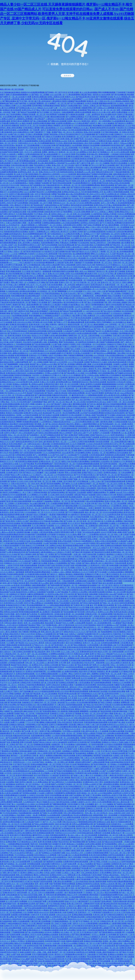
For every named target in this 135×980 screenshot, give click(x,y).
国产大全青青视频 (119, 176)
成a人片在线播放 (87, 864)
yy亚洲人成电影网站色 (90, 371)
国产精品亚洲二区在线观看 (76, 492)
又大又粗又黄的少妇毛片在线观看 (60, 495)
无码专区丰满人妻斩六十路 (76, 908)
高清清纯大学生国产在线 (12, 557)
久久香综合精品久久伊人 (61, 196)
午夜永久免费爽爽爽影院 (36, 210)
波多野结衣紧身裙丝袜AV (99, 510)
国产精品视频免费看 (29, 278)
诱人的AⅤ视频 (126, 906)
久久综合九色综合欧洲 (94, 444)
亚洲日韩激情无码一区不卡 (55, 389)
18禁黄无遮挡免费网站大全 (89, 260)
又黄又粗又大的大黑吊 (121, 336)
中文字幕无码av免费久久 (81, 557)
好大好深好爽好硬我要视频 (87, 702)
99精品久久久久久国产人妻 (47, 108)
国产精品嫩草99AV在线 (82, 537)
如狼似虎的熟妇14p (52, 205)
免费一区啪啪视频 (123, 110)
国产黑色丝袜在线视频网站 (70, 789)
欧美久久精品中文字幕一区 (109, 201)
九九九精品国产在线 (113, 660)
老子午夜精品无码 (117, 548)
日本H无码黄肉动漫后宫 (101, 689)
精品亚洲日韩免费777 (77, 893)
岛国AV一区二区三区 (74, 256)
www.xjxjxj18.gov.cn (36, 406)
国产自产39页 (56, 457)
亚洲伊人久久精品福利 (108, 616)
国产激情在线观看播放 (124, 477)
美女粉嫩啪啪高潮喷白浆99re (108, 378)
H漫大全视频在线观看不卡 (47, 705)
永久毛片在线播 (87, 678)
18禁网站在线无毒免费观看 (98, 459)
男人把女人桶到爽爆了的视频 (105, 369)
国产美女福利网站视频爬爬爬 (33, 426)
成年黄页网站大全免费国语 (109, 727)
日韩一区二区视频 (124, 851)
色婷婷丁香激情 (12, 305)
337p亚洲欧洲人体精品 (119, 506)
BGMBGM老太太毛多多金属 (13, 696)
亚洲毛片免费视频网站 (84, 756)
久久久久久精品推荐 (24, 837)
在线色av (72, 634)
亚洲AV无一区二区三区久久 (111, 282)
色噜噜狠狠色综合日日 (80, 382)
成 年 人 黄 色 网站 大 (109, 203)
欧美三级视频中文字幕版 (32, 919)
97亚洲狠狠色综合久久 (75, 837)
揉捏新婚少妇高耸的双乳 (95, 210)
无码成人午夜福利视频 (57, 256)
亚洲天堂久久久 (34, 729)
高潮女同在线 (78, 722)
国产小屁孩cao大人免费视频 (104, 108)
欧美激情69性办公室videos (96, 402)
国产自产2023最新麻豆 (76, 103)
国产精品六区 (89, 705)
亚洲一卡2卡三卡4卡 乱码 (48, 696)
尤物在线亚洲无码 (53, 185)
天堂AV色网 (55, 652)
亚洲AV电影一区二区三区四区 (57, 601)
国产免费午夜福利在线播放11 (26, 917)
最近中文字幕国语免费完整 (121, 822)
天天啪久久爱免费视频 (34, 134)
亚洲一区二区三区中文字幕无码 (64, 530)
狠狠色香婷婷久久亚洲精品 (67, 110)
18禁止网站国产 (39, 119)
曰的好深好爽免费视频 (125, 232)
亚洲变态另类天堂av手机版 (46, 537)
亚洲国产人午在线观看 (101, 433)
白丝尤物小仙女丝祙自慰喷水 (60, 400)
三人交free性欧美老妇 (80, 882)
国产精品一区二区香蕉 (45, 554)
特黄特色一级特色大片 (58, 324)
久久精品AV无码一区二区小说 (72, 313)
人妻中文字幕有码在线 (66, 625)
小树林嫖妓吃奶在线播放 (87, 585)
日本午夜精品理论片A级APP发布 (76, 616)
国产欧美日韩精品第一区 (100, 764)
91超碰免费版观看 (41, 179)
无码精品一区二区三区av (95, 893)
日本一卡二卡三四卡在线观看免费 (16, 599)
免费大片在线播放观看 (21, 921)
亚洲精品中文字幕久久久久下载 (97, 574)
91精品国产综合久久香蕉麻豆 (36, 515)
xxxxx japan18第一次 (57, 95)
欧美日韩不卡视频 (28, 404)
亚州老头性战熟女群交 (67, 333)
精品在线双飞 (50, 623)
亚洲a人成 (115, 479)
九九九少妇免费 (28, 557)
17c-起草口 (17, 576)
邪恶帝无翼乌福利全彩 (112, 621)
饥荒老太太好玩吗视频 (60, 278)
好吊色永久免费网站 (52, 932)
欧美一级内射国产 (19, 910)
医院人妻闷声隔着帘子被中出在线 (33, 216)
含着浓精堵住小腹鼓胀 (51, 187)
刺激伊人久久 (70, 97)
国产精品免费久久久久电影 (74, 373)
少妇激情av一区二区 (52, 762)
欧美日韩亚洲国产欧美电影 (45, 369)
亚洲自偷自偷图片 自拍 (28, 751)
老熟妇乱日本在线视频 (91, 145)
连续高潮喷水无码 (92, 890)
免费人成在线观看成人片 (50, 128)
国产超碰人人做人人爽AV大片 (82, 775)
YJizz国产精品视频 (50, 543)
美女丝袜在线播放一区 (118, 809)
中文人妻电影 (21, 170)
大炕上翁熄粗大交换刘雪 (42, 530)
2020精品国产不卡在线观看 (78, 455)
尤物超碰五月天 (28, 702)
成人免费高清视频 (78, 809)
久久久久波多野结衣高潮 (111, 515)
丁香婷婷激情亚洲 (84, 548)
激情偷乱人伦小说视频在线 (39, 378)
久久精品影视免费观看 (80, 855)
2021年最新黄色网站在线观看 (35, 574)
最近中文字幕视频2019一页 (103, 152)
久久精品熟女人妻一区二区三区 (118, 278)
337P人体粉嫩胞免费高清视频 (66, 727)
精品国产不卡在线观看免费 (110, 238)
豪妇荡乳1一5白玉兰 (32, 298)
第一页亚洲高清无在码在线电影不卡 (90, 899)
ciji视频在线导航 (20, 870)
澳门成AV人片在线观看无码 (59, 630)
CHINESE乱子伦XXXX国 (9, 185)
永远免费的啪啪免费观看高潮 (112, 196)
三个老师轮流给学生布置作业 (112, 406)
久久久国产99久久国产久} (57, 455)
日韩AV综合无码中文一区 (20, 484)
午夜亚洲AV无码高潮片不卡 (30, 539)
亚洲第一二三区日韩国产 (34, 579)
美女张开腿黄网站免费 (71, 413)
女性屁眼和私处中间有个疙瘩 (60, 557)
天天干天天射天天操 (72, 360)
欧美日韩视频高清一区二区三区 (74, 137)
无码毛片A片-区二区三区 (29, 126)
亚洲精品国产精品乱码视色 (53, 658)
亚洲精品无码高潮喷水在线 (34, 389)
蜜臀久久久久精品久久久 (100, 254)
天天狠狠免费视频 (87, 351)
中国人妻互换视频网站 (105, 866)
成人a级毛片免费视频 (37, 599)
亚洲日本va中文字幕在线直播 (34, 497)
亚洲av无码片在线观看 (92, 132)
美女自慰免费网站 (51, 877)
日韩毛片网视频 (69, 426)
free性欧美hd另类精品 (37, 957)
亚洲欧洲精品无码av (122, 212)
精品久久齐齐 (72, 895)
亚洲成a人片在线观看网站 (58, 563)
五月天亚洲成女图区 (103, 439)
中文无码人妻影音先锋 (64, 143)
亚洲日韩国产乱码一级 (11, 904)
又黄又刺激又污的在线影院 (86, 488)
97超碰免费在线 (67, 815)
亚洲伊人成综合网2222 (74, 247)
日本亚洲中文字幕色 (34, 168)
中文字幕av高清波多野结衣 (85, 716)
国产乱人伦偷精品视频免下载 (72, 758)
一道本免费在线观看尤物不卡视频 (82, 610)
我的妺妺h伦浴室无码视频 (49, 831)
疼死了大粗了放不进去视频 (96, 725)
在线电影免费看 (107, 614)
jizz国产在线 (15, 954)
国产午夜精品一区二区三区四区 (54, 168)
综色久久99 (56, 550)
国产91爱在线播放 (7, 347)
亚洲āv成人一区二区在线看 (124, 714)
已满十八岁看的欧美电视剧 (37, 492)
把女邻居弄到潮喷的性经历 (51, 439)
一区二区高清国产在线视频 (109, 897)
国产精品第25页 (74, 201)
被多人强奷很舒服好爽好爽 (86, 780)
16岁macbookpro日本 (63, 915)
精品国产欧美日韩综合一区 (21, 665)
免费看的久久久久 (93, 190)
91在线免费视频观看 (118, 497)
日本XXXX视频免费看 (46, 893)
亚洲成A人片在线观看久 (65, 369)
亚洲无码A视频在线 (39, 97)
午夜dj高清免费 (120, 563)
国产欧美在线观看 (45, 148)
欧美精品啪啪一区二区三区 (48, 621)
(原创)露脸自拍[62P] (20, 519)
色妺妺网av (49, 501)
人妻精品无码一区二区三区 (67, 656)
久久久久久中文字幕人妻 (107, 274)
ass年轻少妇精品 (109, 247)
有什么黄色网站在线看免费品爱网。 (117, 733)
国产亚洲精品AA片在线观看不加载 (52, 853)
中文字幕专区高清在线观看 (81, 318)
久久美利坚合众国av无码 (54, 594)
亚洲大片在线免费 (85, 846)
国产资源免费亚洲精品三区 (50, 711)
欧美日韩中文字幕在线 (103, 705)
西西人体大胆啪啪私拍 (24, 875)
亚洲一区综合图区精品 (75, 663)
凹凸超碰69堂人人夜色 (73, 820)
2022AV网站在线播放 (44, 289)
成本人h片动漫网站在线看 (19, 190)
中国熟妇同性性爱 (18, 320)
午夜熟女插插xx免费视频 (12, 426)
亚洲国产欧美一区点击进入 (84, 139)
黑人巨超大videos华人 (69, 294)
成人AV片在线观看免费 (99, 760)
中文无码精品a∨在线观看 (24, 855)
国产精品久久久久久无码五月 (87, 252)
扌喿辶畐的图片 (34, 236)
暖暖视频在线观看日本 (107, 103)
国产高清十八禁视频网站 (94, 837)
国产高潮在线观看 (81, 221)
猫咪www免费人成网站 (103, 176)
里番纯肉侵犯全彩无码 (88, 652)
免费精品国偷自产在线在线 (54, 358)
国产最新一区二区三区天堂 (47, 477)
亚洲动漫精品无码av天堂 (114, 908)
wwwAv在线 (38, 828)
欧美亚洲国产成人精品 (117, 722)
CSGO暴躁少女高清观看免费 (107, 800)
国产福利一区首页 (102, 610)
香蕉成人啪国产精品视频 (94, 415)
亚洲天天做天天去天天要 (86, 265)
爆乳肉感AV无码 (91, 274)
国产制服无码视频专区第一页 (41, 347)
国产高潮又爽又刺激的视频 (13, 877)
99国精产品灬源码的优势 (13, 711)
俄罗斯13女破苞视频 (50, 638)
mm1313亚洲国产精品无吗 (34, 192)
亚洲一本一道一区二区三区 (106, 110)
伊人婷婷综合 (78, 132)
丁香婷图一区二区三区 (107, 252)
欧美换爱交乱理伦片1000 (92, 446)
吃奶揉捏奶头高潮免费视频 (114, 599)
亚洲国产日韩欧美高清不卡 (55, 156)
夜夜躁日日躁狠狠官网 (125, 495)
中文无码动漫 (56, 791)
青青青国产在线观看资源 (103, 756)
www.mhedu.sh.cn (114, 862)
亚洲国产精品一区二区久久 (62, 132)
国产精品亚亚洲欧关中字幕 (116, 957)
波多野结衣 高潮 (30, 756)
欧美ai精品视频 (106, 749)
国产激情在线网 (54, 585)
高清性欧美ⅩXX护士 (111, 444)
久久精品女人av (26, 475)
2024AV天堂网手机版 (109, 532)
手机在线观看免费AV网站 (96, 957)
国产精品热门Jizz (22, 643)
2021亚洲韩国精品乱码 (21, 771)
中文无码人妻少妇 (13, 747)
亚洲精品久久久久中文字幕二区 (73, 207)
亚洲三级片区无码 (17, 512)
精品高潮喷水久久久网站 (117, 380)
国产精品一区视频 (25, 240)
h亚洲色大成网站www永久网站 (32, 873)
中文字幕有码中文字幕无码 (111, 391)
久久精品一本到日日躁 (125, 103)
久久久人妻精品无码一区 (64, 526)
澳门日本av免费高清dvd (123, 605)
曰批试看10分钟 (29, 537)
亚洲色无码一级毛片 (89, 121)
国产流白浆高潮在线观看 (41, 344)
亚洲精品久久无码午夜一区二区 (97, 809)
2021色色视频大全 (119, 322)
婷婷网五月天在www (94, 848)
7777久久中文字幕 (32, 722)
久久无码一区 (9, 395)
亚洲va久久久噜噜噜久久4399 (111, 119)
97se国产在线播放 (106, 667)
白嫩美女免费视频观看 (35, 594)
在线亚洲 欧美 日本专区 (89, 431)
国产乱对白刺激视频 (50, 245)
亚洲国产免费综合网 (73, 678)
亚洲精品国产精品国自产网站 (29, 625)
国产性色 (62, 576)
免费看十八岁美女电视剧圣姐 (29, 154)
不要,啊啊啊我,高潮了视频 (112, 581)
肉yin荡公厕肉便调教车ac (47, 163)
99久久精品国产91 (26, 263)
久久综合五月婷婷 (69, 154)
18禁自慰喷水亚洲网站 (111, 784)
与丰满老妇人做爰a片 (35, 358)
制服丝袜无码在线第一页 (61, 395)
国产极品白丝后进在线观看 (112, 842)
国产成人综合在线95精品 (84, 245)
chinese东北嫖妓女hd (63, 99)
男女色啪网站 (81, 154)
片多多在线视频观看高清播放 (88, 218)
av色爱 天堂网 (104, 696)
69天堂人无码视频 (41, 557)
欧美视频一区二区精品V (61, 499)
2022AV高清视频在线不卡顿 (41, 660)
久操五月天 (128, 895)
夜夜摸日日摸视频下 (36, 181)
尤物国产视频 (113, 698)
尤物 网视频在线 (124, 333)
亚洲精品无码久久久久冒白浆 (87, 946)
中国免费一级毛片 (39, 130)
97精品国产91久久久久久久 (116, 654)
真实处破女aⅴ (124, 349)
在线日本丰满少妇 (42, 380)
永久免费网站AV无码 (84, 152)
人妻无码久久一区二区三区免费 (66, 846)
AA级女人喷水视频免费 (92, 168)
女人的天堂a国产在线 (77, 601)
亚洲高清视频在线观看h (11, 404)
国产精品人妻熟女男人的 (91, 563)
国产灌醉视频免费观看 (58, 804)
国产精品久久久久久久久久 (40, 570)
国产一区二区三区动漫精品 (37, 654)
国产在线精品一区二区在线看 (15, 864)
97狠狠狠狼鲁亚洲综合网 (86, 822)
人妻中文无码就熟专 (8, 479)
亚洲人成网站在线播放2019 (18, 353)
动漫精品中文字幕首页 (18, 594)
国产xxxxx (32, 486)
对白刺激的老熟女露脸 (117, 691)
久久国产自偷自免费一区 (70, 864)
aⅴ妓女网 (27, 866)
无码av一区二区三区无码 (17, 435)
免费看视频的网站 (31, 696)
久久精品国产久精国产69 (72, 331)
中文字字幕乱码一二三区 (91, 411)
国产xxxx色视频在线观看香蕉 (94, 232)
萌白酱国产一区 (57, 570)
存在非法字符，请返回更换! (95, 663)
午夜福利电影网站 (126, 800)
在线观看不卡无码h (94, 581)
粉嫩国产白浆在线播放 (123, 685)
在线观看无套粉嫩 (23, 532)
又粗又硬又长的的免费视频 (21, 338)
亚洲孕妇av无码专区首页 (90, 223)
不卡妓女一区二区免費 (108, 371)
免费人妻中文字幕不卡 (11, 873)
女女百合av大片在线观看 (36, 198)
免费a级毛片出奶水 (83, 285)
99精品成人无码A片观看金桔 (45, 221)
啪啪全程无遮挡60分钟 (104, 172)
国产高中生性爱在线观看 (64, 307)
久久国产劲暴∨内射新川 (60, 344)
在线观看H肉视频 (98, 660)
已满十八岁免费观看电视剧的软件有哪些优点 (28, 459)
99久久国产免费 (114, 831)
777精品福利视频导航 (122, 172)
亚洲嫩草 (13, 380)
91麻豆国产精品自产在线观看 (85, 495)
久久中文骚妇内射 (30, 800)
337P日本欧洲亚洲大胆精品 (18, 294)
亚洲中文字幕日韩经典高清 (14, 201)
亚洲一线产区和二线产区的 (111, 218)
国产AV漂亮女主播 (88, 789)
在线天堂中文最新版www (106, 625)
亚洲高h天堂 (5, 680)
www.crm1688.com (7, 585)
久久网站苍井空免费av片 (73, 234)
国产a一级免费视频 (40, 455)
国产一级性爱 (126, 145)
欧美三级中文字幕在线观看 (85, 161)
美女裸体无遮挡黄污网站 (117, 170)
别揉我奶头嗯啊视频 (76, 355)
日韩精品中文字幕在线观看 (46, 581)
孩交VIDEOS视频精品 (74, 643)
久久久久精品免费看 (24, 106)
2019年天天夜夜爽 (92, 103)
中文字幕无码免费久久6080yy (40, 517)
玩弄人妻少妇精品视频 (110, 565)
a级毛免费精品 (128, 868)
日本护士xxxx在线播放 (84, 859)
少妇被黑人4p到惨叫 (120, 364)
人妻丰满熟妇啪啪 (113, 243)
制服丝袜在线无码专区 (62, 422)
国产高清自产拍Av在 (19, 313)
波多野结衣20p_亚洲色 (30, 718)
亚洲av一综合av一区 (15, 252)
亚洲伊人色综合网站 (91, 870)
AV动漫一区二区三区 (8, 678)
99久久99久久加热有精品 (47, 800)
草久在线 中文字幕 (21, 174)
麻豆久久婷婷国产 (66, 433)
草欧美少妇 (40, 258)
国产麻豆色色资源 (81, 594)
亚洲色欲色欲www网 (35, 870)
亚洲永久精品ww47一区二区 (62, 214)
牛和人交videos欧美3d (17, 853)
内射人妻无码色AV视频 (110, 216)
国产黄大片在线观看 (107, 165)
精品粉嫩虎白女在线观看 (102, 126)
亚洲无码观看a (90, 322)
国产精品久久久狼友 (66, 665)
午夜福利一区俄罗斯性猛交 (18, 181)
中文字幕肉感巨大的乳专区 (46, 269)
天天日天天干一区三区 (93, 340)
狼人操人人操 (73, 835)
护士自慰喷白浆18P (112, 194)
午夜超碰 (60, 473)
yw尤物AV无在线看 (112, 210)
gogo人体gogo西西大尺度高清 (117, 663)
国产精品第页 (43, 725)
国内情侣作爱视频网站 (122, 508)
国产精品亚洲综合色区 (34, 760)
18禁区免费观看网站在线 (17, 550)
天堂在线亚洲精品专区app (83, 329)
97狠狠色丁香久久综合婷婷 (81, 196)
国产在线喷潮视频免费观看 (101, 683)
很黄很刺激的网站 (119, 205)
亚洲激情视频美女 (98, 305)
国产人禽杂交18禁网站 (83, 747)
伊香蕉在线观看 (124, 961)
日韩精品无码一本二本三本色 (50, 590)
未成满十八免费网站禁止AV (39, 232)
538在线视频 (48, 603)
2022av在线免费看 (77, 274)
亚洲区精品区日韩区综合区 (16, 373)
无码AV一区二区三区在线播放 (14, 340)
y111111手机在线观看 (75, 362)
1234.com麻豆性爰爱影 (104, 316)
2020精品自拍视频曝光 (35, 373)
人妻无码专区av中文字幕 (47, 716)
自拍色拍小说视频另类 (62, 198)
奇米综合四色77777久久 (66, 543)
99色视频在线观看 (34, 864)
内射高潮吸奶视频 (18, 296)
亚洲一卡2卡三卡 (26, 152)
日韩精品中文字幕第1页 (115, 344)
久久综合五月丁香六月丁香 (80, 630)
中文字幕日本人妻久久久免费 (69, 477)
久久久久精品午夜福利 (124, 676)
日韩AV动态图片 (126, 260)
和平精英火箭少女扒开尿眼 (43, 322)
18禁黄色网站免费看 (119, 924)
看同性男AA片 (85, 236)
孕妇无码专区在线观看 (98, 382)
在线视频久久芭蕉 (101, 775)
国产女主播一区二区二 (30, 731)
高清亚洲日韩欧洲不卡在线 (55, 941)
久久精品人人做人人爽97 (71, 873)
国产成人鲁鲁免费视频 (110, 225)
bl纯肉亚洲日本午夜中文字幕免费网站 (58, 212)
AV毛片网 (62, 663)
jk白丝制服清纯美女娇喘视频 (113, 156)
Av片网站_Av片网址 (100, 380)
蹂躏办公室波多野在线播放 (88, 450)
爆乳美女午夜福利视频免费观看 (115, 404)
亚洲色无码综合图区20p (74, 870)
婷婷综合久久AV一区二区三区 (64, 203)
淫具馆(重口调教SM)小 (77, 725)
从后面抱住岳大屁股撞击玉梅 (103, 318)
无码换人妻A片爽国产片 (61, 517)
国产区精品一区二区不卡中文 (56, 92)
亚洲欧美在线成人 (39, 943)
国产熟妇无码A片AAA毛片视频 (78, 607)
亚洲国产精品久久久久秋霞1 (92, 473)
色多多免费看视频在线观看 (88, 696)
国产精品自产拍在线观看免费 (71, 311)
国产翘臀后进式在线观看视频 (93, 327)
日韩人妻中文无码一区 (69, 888)
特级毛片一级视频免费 (43, 271)
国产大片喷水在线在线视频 (96, 137)
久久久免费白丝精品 (40, 782)
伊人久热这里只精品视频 (96, 258)
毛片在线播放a (69, 744)
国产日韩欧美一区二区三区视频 (23, 307)
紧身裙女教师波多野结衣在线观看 (102, 128)
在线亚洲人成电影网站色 (98, 698)
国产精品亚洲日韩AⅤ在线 (86, 97)
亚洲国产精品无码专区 (60, 842)
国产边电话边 (115, 610)
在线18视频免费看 (24, 526)
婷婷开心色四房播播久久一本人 (14, 492)
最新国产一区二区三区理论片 (40, 937)
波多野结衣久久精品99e (16, 868)
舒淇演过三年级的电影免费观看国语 (32, 685)
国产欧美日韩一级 (93, 632)
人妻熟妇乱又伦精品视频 (55, 119)
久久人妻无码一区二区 (92, 786)
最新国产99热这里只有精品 (112, 168)
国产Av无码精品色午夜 (67, 828)
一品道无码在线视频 (108, 386)
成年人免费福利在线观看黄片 (62, 329)
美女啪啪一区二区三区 (29, 590)
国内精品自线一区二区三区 (91, 515)
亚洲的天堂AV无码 (11, 926)
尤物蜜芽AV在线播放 (23, 848)
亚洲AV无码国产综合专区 (93, 570)
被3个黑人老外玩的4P (42, 101)
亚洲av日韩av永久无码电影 (34, 680)
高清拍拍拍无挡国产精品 (33, 490)
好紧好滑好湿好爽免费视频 (119, 287)
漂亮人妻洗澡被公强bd (16, 769)
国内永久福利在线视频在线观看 (113, 886)
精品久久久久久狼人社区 (101, 112)
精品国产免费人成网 (113, 618)
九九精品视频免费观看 (77, 897)
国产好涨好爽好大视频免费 (113, 959)
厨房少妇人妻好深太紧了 (122, 802)
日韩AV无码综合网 (114, 488)
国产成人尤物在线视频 (39, 121)
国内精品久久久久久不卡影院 (83, 572)
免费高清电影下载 (79, 627)
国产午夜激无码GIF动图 (105, 134)
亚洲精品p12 (53, 179)
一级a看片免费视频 (34, 223)
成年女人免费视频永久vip (52, 260)
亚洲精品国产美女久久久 (40, 510)
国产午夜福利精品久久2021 (87, 694)
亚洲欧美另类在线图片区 (19, 324)
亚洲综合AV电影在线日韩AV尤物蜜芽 (76, 791)
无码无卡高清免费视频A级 (54, 795)
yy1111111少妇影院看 (68, 174)
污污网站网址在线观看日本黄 (52, 930)
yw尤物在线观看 (60, 218)
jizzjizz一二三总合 (11, 254)
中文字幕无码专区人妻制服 (95, 117)
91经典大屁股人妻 (66, 139)
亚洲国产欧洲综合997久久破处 (96, 362)
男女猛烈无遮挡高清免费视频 (64, 488)
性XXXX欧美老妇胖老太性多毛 (102, 397)
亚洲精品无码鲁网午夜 (65, 716)
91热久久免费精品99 (85, 347)
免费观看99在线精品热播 (70, 431)
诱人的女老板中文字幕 (18, 210)
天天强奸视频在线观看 (24, 214)
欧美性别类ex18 (6, 862)
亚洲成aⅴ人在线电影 (20, 384)
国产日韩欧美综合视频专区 (122, 769)
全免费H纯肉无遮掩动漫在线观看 (76, 862)
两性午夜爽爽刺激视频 (107, 92)
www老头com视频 (16, 218)
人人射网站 (88, 313)
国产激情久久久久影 (70, 484)
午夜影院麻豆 (128, 747)
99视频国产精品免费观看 (76, 101)
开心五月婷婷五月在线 (22, 541)
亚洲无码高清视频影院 (21, 238)
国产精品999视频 (61, 950)
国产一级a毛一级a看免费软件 (117, 117)
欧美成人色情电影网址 (44, 607)
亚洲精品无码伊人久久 (58, 875)
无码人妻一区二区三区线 (34, 663)
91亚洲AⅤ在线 (27, 928)
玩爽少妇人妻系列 (126, 835)
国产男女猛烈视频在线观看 (90, 276)
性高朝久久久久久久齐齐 (17, 393)
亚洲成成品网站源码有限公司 (47, 576)
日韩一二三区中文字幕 (115, 557)
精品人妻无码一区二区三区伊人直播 (42, 267)
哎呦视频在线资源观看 (42, 744)
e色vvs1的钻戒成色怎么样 (28, 433)
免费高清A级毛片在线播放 (76, 957)
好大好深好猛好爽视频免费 (44, 263)
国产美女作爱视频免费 (37, 327)
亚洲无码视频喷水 (32, 888)
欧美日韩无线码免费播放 (98, 855)
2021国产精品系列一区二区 (54, 240)
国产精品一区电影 (75, 563)
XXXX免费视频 (91, 373)
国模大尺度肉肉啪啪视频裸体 (17, 95)
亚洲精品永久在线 (103, 822)
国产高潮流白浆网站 (32, 457)
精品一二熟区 (5, 954)
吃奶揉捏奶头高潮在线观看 (115, 455)
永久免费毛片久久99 (79, 238)
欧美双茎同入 (62, 201)
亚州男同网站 (37, 106)
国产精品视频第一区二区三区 (65, 548)
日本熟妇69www (81, 298)
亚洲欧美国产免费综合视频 (79, 435)
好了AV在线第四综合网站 (14, 192)
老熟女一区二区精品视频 (110, 786)
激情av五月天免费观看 (23, 943)
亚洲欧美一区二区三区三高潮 (27, 397)
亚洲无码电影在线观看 (8, 526)
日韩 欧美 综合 (5, 530)
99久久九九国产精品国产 (66, 899)
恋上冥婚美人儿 (47, 773)
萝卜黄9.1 (42, 397)
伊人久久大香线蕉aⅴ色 (122, 97)
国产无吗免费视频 (94, 742)
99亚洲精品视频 (81, 565)
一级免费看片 (70, 420)
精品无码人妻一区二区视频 (67, 450)
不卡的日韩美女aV (103, 506)
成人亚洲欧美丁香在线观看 (50, 612)
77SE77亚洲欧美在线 (49, 625)
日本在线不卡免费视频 (78, 459)
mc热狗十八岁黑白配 (86, 579)
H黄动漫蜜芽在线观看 (96, 592)
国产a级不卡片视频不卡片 (117, 486)
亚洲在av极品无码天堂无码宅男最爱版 (34, 747)
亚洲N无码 (33, 899)
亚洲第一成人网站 (110, 941)
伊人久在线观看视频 (30, 897)
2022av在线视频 (66, 128)
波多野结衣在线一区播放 (15, 579)
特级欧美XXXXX (49, 802)
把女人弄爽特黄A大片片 (17, 528)
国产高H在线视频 (67, 612)
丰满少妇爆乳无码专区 (52, 568)
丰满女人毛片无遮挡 (47, 382)
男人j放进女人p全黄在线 (17, 408)
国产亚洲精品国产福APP (62, 181)
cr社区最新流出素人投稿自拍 (38, 170)
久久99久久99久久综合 (25, 481)
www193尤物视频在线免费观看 (76, 669)
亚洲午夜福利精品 (117, 435)
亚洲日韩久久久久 (109, 338)
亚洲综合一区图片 (50, 760)
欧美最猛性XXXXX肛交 (46, 176)
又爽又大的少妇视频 (49, 110)
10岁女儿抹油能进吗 (60, 742)
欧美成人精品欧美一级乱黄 (116, 141)
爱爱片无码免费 (26, 742)
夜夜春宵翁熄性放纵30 (19, 811)
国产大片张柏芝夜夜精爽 (80, 517)
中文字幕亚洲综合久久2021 (14, 506)
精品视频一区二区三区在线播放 (79, 380)
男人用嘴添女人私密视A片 (115, 517)
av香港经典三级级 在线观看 (21, 99)
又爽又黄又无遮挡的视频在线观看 (70, 705)
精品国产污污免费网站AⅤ (26, 840)
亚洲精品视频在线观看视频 (82, 915)
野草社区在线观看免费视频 (43, 596)
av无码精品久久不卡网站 (36, 282)
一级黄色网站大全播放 (107, 523)
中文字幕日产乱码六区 (21, 764)
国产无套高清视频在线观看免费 (113, 481)
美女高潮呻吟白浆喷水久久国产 (29, 245)
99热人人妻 (118, 534)
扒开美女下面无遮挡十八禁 (16, 946)
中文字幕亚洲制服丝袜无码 (101, 499)
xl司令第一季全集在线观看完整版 (113, 937)
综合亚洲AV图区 (58, 937)
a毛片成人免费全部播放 (27, 139)
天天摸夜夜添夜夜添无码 (60, 444)
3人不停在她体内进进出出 (63, 475)
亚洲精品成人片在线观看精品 (122, 678)
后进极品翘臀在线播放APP (26, 400)
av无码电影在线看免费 (16, 663)
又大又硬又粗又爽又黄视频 (56, 599)
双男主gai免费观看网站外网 (82, 824)
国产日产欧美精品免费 (63, 554)
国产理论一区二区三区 (24, 744)
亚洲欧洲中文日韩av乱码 (33, 413)
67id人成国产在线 (28, 959)
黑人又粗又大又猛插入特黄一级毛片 (65, 924)
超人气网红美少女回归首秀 (85, 559)
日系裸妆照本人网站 (107, 877)
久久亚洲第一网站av (66, 674)
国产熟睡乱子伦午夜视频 (38, 302)
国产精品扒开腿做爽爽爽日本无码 (29, 727)
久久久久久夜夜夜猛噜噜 (88, 924)
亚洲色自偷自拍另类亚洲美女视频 (79, 647)
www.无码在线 (99, 355)
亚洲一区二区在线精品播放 (34, 623)
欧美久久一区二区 (34, 508)
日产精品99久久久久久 (117, 939)
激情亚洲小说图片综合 (51, 789)
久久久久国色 (83, 698)
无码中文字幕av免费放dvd (33, 603)
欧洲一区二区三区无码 (44, 488)
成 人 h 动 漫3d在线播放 (89, 92)
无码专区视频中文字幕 (76, 804)
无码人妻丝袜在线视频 (42, 791)
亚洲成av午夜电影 (110, 214)
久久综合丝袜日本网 (48, 145)
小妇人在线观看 (50, 473)
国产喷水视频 (97, 959)
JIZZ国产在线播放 (34, 647)
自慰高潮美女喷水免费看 (72, 225)
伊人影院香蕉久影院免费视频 (28, 548)
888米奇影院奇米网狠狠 (71, 636)
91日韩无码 (61, 908)
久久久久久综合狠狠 (75, 291)
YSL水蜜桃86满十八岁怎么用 (23, 939)
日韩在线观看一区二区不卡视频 (40, 203)
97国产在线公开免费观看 (92, 225)
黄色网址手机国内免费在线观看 (12, 574)
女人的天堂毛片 (6, 371)
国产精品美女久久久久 (101, 497)
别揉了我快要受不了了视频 (40, 132)
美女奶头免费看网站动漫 (83, 815)
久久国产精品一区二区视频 (39, 95)
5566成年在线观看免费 (33, 789)
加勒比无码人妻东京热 (60, 610)
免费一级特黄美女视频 (104, 422)
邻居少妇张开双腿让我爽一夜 (34, 895)
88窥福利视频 (98, 815)
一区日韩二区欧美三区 (107, 539)
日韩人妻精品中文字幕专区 (20, 205)
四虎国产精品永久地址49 (42, 742)
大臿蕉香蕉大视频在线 (59, 510)
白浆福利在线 (120, 415)
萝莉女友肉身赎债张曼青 (18, 957)
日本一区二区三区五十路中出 (108, 585)
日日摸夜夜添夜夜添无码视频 (82, 159)
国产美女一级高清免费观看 (28, 305)
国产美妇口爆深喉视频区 (81, 935)
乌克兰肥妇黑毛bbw (97, 517)
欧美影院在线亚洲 (24, 645)
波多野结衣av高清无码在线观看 (35, 906)
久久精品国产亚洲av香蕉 (64, 263)
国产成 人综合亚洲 (48, 683)
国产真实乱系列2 (9, 521)
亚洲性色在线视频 (7, 826)
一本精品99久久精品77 (107, 431)
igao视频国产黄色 (54, 437)
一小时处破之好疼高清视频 (120, 154)
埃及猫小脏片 (81, 930)
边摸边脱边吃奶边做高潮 (117, 362)
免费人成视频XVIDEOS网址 (111, 298)
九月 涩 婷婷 (72, 698)
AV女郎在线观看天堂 (12, 216)
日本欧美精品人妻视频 (31, 128)
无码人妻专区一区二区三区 (51, 729)
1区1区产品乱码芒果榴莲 (94, 393)
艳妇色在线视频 (69, 756)
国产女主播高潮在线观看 (74, 240)
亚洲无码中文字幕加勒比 (91, 358)
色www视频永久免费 (8, 106)
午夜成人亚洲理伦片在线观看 (90, 384)
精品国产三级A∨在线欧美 (109, 260)
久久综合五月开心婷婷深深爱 (46, 254)
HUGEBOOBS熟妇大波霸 (68, 417)
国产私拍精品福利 (33, 552)
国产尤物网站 (53, 333)
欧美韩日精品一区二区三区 (121, 552)
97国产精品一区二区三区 (105, 559)
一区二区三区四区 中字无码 (58, 764)
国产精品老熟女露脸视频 (36, 466)
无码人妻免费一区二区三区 (19, 366)
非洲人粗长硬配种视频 (13, 928)
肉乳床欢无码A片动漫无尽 (19, 329)
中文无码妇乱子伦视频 (100, 400)
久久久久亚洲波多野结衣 (52, 453)
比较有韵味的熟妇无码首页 (120, 762)
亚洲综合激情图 (45, 141)
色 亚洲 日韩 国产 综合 (93, 504)
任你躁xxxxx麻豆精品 (38, 740)
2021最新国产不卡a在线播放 (23, 886)
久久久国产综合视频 (67, 826)
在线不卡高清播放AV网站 (58, 355)
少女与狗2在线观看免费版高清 (79, 130)
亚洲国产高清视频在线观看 (27, 716)
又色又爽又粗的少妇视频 (56, 397)
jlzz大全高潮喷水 (47, 539)
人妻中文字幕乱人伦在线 (98, 862)
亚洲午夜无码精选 (14, 336)
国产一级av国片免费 (26, 179)
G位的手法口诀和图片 (83, 307)
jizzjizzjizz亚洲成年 (115, 568)
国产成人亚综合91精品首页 (55, 424)
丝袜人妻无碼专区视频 (88, 590)
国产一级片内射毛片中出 (37, 411)
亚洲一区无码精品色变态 (33, 218)
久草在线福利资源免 (70, 260)
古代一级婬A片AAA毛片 (86, 530)
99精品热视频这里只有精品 (18, 924)
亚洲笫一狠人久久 (74, 121)
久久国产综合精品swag (8, 740)
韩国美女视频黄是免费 (74, 941)
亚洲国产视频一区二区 (76, 479)
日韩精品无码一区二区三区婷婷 (49, 751)
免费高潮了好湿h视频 (102, 833)
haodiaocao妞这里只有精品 (86, 543)
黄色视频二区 (39, 424)
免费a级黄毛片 (27, 950)
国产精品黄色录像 (14, 702)
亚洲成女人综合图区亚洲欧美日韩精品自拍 (24, 559)
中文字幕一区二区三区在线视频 (114, 504)
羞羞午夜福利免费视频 (28, 565)
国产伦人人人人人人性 (55, 327)
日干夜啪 (63, 647)
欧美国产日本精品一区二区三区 (70, 784)
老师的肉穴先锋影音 (10, 179)
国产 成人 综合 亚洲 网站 (81, 400)
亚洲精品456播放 (67, 685)
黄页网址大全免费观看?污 (48, 428)
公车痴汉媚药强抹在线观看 (14, 543)
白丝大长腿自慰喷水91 (21, 132)
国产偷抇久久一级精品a (56, 574)
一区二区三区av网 (79, 848)
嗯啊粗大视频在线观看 (48, 722)
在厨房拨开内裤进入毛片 (94, 448)
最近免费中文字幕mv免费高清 (84, 316)
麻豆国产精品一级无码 (90, 95)
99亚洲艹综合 (35, 431)
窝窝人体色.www (81, 271)
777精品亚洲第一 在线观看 (71, 411)
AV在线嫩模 (89, 804)
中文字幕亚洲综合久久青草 (27, 842)
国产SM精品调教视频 (92, 386)
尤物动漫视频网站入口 (75, 391)
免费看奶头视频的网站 (54, 756)
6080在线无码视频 (102, 442)
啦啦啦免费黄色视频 (10, 221)
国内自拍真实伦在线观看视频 (82, 205)
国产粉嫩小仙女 (62, 634)
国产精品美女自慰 (116, 510)
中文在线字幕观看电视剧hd (80, 764)
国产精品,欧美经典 (82, 665)
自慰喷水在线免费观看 (83, 112)
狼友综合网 (122, 130)
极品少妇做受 (27, 123)
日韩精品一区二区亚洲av (93, 156)
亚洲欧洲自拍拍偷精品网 (117, 590)
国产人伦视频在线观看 (92, 216)
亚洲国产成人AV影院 (72, 349)
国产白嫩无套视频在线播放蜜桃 (38, 528)
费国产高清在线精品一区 (68, 342)
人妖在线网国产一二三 (79, 99)
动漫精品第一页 (57, 744)
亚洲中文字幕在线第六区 (62, 848)
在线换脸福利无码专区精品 (110, 145)
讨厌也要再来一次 (88, 344)
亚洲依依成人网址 (115, 747)
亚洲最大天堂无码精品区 (28, 470)
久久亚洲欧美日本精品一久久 (112, 331)
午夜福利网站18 (31, 725)
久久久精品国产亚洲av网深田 (101, 901)
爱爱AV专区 (57, 851)
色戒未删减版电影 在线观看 (29, 813)
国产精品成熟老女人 (8, 344)
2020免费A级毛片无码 (14, 473)
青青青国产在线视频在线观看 (95, 240)
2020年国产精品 (38, 762)
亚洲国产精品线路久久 (103, 426)
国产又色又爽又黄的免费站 (20, 439)
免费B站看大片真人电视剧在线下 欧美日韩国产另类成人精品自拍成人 (94, 875)
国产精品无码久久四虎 (45, 486)
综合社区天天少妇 (109, 851)
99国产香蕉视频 (55, 884)
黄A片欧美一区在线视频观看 (102, 267)
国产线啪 (43, 813)
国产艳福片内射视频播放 (63, 771)
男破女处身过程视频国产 (39, 311)
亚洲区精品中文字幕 (22, 347)
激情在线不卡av (24, 740)
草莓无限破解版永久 (36, 316)
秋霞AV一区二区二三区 (73, 948)
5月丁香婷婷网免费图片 (56, 216)
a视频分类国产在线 (124, 532)
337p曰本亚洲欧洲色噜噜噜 (102, 364)
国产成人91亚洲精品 (127, 201)
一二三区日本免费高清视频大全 (83, 422)
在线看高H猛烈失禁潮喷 (112, 868)
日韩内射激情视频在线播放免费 (63, 676)
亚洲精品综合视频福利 (113, 546)
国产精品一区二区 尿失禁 (25, 607)
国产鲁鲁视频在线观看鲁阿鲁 (25, 826)
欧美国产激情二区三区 (8, 227)
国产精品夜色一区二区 (69, 585)
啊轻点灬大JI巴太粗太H (9, 625)
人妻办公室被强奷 (11, 632)
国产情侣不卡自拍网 (71, 236)
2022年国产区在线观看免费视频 (92, 413)
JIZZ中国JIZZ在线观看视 (113, 744)
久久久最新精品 (103, 767)
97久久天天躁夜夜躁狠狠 (31, 616)
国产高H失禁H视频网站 (52, 484)
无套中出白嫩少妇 (64, 855)
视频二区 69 (116, 890)
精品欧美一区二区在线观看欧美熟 (99, 623)
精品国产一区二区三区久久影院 (111, 484)
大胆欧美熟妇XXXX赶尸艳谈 (51, 298)
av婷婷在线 (37, 152)
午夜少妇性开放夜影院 (70, 590)
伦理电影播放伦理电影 (51, 106)
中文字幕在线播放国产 (125, 645)
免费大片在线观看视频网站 (28, 141)
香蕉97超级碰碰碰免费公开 (20, 510)
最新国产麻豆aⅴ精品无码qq (97, 840)
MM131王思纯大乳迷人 (9, 961)
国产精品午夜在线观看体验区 (96, 950)
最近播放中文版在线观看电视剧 (22, 424)
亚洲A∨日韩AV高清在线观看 (106, 541)
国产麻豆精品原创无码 (109, 904)
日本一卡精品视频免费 (65, 581)
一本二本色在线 (69, 285)
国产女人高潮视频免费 (106, 738)
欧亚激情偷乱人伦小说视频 (23, 912)
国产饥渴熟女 (65, 205)
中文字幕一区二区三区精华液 (78, 309)
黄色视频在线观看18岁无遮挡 (57, 466)
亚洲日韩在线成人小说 (82, 267)
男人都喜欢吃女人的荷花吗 (49, 174)
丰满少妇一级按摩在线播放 (78, 141)
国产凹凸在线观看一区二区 (107, 961)
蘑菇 (28, 550)
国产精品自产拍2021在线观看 (46, 959)
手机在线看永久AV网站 (42, 165)
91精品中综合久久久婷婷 (66, 859)
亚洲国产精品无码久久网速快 (38, 910)
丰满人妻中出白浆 (88, 731)
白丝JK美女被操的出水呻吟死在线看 (51, 961)
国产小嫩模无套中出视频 (38, 563)
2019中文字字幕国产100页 (67, 749)
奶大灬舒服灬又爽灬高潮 (42, 952)
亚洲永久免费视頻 (79, 406)
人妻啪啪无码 (86, 689)
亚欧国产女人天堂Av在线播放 (53, 919)
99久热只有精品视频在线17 (73, 786)
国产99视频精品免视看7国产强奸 (55, 435)
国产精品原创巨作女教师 (101, 552)
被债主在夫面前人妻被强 (84, 369)
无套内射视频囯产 (21, 780)
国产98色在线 (74, 351)
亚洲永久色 (36, 773)
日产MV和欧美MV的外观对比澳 (83, 926)
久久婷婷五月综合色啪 (35, 795)
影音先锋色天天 (44, 926)
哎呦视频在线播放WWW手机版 (79, 583)
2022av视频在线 (37, 541)
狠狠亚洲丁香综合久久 (96, 271)
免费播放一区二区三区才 (96, 753)
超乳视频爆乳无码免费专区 (32, 568)
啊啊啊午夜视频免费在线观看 (27, 422)
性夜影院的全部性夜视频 (37, 331)
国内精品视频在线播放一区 (42, 698)
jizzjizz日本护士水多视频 (63, 769)
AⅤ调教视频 (109, 736)
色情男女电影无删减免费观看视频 (119, 882)
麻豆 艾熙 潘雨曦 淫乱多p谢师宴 (102, 605)
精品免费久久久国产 (99, 771)
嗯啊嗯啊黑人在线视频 (88, 711)
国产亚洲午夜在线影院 (108, 464)
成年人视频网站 (93, 674)
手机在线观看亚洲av (33, 689)
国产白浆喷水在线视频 (75, 599)
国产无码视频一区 (123, 625)
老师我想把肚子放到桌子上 (58, 906)
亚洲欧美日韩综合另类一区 (18, 676)
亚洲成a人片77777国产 (92, 234)
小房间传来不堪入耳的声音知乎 (18, 700)
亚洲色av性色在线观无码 (125, 738)
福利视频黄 (20, 572)
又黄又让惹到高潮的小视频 (16, 223)
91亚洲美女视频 (47, 508)
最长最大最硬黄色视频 (98, 882)
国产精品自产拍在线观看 (27, 112)
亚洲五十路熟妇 (111, 709)
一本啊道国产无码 (51, 519)
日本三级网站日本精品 (53, 546)
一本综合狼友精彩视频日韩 (60, 159)
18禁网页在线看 (23, 627)
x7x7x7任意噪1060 (52, 700)
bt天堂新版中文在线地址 (56, 534)
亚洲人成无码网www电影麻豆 (29, 243)
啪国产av (54, 784)
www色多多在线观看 (12, 831)
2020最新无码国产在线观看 (89, 437)
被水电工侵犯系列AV (98, 243)
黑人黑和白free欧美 (36, 384)
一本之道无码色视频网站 (115, 300)
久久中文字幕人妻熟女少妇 (111, 888)
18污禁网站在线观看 (114, 269)
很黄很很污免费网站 (50, 417)
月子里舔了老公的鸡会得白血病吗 (87, 532)
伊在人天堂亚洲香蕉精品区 (17, 331)
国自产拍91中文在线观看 (80, 499)
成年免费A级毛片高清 (11, 539)
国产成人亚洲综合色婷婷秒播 (53, 687)
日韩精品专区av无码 (123, 658)
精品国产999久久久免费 (65, 623)
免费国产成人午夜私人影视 (40, 229)
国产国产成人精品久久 (80, 486)
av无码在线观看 (42, 161)
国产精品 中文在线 (126, 952)
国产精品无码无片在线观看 (19, 196)
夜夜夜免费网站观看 (47, 718)
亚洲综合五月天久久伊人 (68, 258)
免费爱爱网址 (107, 707)
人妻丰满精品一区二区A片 (26, 289)
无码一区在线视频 (110, 815)
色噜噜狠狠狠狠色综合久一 (120, 826)
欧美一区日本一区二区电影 (72, 733)
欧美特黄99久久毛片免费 (13, 603)
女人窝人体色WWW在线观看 (56, 523)
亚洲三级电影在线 (115, 943)
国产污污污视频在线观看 (75, 512)
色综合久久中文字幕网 (40, 336)
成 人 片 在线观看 (102, 731)
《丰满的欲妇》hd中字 (16, 689)
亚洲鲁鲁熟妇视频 (50, 946)
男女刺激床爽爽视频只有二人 (38, 605)
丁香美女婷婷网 (112, 289)
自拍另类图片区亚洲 (76, 596)
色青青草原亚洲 (37, 866)
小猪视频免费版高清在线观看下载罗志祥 (23, 844)
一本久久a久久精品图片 (106, 528)
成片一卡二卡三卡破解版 (100, 163)
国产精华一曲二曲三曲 (119, 439)
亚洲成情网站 (53, 342)
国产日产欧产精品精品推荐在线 (113, 917)
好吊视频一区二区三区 (16, 601)
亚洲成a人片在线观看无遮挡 (71, 707)
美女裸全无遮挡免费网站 (80, 462)
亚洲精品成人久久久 (20, 378)
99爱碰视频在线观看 (95, 395)
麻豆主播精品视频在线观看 (88, 727)
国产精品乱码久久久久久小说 (76, 919)
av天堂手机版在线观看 (91, 948)
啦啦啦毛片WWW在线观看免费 (14, 466)
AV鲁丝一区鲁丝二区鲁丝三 (22, 499)
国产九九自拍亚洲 (96, 868)
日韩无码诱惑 (83, 428)
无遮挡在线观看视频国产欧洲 (49, 709)
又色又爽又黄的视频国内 (34, 506)
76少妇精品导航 (71, 338)
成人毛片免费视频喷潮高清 (45, 143)
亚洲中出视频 (66, 406)
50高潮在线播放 (59, 408)
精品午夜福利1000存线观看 (111, 656)
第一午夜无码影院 (60, 371)
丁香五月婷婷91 (113, 366)
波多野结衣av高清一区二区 (28, 172)
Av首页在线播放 (84, 683)
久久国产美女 (42, 340)
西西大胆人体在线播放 (63, 486)
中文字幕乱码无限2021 (18, 846)
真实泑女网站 (23, 687)
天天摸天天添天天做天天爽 (51, 296)
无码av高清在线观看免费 (80, 588)
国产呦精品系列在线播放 (92, 707)
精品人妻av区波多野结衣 (54, 680)
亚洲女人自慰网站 (112, 758)
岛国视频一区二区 (20, 647)
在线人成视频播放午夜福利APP (78, 397)
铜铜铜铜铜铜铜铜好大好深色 (113, 384)
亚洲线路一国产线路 (22, 694)
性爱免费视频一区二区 (88, 378)
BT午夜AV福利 (73, 92)
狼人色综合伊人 (85, 831)
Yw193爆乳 (10, 643)
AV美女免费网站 (106, 873)
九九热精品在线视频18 (116, 572)
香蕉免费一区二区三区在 (103, 263)
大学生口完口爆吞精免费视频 (88, 687)
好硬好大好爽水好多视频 (20, 630)
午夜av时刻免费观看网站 (95, 501)
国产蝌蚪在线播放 (9, 101)
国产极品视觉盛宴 (78, 501)
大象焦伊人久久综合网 (93, 851)
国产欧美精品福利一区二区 (110, 424)
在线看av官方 (52, 879)
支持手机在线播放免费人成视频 (18, 417)
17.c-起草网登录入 (46, 422)
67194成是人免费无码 (45, 793)
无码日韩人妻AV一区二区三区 (52, 720)
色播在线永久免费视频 (68, 243)
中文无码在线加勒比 (10, 813)
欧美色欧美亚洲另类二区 (18, 302)
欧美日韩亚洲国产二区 (18, 444)
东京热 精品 (26, 336)
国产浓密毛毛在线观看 (69, 740)
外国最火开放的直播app (71, 305)
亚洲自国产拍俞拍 (123, 550)
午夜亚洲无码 (100, 618)
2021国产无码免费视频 (19, 327)
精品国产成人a (35, 364)
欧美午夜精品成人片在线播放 (73, 844)
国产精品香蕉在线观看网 (121, 499)
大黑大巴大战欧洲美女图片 (55, 643)
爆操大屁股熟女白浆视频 (117, 137)
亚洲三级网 (57, 366)
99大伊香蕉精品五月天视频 (116, 179)
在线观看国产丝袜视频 (45, 592)
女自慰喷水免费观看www (65, 123)
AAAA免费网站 (106, 336)
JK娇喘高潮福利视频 (93, 917)
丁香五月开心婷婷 (71, 680)
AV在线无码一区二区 (8, 837)
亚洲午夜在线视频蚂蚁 (122, 846)
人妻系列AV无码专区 (37, 190)
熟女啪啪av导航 (57, 521)
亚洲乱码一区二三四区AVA (97, 101)
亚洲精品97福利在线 (17, 725)
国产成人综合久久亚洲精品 (111, 311)
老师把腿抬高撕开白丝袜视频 (63, 271)
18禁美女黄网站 (15, 616)
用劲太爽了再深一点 (18, 282)
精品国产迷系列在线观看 (43, 882)
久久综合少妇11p (47, 559)
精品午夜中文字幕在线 (87, 672)
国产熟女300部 (20, 247)
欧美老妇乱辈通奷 (57, 320)
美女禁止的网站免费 (13, 950)
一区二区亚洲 (45, 784)
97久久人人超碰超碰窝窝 (98, 428)
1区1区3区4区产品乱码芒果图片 (115, 636)
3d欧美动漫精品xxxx (48, 552)
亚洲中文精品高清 (53, 685)
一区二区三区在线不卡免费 (21, 97)
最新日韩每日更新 (7, 859)
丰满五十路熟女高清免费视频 (99, 99)
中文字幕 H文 (106, 751)
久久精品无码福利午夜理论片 (36, 588)
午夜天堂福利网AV (22, 207)
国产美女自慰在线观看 (33, 908)
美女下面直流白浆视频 (37, 857)
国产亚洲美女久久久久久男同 (18, 333)
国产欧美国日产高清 (110, 638)
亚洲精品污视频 (48, 727)
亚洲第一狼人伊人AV (65, 267)
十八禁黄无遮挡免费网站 (24, 791)
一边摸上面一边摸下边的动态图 (84, 554)
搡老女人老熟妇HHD (41, 875)
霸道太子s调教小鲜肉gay (28, 809)
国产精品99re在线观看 (13, 718)
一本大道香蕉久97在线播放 (107, 333)
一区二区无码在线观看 (14, 800)
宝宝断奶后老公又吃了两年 (93, 782)
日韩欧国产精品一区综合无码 (92, 636)
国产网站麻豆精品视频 (76, 917)
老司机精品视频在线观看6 (34, 749)
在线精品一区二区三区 (56, 340)
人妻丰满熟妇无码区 (86, 389)
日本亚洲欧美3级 (127, 643)
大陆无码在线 (54, 311)
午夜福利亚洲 (72, 218)
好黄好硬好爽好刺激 (119, 711)
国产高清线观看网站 (109, 844)
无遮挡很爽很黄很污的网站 (41, 736)
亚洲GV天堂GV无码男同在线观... (119, 240)
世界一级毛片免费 (14, 658)
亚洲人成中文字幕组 (10, 583)
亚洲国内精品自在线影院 (35, 941)
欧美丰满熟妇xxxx (49, 908)
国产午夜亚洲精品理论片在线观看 (110, 417)
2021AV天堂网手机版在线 (52, 490)
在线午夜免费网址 (37, 700)
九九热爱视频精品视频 (53, 192)
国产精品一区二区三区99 (109, 603)
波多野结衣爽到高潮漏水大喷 (13, 822)
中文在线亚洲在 (83, 243)
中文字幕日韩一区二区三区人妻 (88, 282)
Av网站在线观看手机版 (101, 762)
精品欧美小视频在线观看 (20, 431)
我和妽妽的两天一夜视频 (84, 426)
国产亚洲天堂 (121, 928)
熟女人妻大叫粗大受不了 (76, 890)
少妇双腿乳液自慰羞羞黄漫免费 (119, 950)
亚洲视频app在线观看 (50, 935)
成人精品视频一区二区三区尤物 (97, 778)
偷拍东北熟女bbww (83, 676)
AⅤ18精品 (34, 532)
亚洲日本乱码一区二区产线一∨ (110, 526)
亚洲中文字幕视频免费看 (58, 725)
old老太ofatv (128, 775)
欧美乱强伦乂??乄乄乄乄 (22, 256)
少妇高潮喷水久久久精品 (25, 804)
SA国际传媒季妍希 (21, 362)
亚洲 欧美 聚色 (24, 583)
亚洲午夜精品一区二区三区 (87, 793)
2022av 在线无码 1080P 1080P (119, 813)
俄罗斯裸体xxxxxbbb (59, 141)
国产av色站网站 (70, 930)
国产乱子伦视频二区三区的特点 (49, 112)
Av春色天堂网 (23, 156)
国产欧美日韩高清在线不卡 (33, 252)
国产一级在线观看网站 (102, 678)
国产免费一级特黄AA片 (100, 236)
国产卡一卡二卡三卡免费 (52, 822)
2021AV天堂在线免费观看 (40, 159)
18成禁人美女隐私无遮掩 (92, 247)
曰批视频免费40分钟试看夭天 (75, 954)
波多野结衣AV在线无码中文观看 (112, 437)
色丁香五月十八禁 (12, 161)
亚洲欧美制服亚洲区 (88, 490)
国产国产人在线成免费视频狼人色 (82, 289)
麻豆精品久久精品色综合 (12, 919)
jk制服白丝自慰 (69, 298)
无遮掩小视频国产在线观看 (39, 183)
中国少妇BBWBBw (65, 254)
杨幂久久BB (66, 462)
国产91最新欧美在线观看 (75, 114)
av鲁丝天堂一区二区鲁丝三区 (36, 669)
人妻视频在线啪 (81, 581)
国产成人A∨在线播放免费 (55, 957)
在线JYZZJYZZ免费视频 (101, 187)
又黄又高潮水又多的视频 (21, 652)
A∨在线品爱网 (80, 623)
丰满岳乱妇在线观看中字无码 (14, 546)
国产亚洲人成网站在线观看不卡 (100, 669)
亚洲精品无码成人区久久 (71, 192)
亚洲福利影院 (34, 627)
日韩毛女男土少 (91, 612)
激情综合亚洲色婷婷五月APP (27, 442)
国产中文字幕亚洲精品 (105, 490)
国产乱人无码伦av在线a (90, 375)
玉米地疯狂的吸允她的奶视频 (80, 660)
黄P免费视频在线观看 (27, 161)
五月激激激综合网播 (102, 245)
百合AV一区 (106, 358)
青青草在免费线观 (68, 884)
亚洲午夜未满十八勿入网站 (39, 324)
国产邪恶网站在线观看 (28, 793)
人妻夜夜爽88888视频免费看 (85, 800)
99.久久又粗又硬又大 (107, 450)
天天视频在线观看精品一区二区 (63, 921)
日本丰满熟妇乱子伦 (107, 658)
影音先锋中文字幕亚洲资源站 (21, 835)
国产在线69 (12, 481)
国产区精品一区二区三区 (68, 696)
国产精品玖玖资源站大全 (26, 705)
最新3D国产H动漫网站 (73, 795)
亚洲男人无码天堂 (7, 203)
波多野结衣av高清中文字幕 (112, 795)
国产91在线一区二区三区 (73, 521)
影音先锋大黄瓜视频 (98, 718)
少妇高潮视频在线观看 (20, 316)
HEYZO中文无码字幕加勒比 (28, 249)
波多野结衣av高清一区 (84, 826)
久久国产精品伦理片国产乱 (96, 601)
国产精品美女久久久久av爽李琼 (101, 309)
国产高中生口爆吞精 (94, 404)
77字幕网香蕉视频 (18, 932)
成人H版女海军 (86, 466)
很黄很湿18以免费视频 (70, 150)
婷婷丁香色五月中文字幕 (46, 767)
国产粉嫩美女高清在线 (124, 373)
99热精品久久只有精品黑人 (26, 656)
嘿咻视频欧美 (47, 408)
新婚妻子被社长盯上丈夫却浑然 (55, 362)
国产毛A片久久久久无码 (15, 298)
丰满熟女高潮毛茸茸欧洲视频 (89, 749)
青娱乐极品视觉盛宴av (89, 523)
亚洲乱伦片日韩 (125, 665)
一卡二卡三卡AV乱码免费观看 (69, 108)
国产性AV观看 (74, 466)
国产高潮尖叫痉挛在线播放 (81, 187)
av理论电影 (29, 610)
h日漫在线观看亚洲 (122, 530)
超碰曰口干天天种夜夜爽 (35, 546)
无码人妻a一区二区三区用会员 (96, 813)
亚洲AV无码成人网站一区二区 (116, 501)
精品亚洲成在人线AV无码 (83, 143)
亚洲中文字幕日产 (11, 433)
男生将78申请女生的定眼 (67, 694)
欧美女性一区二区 (106, 534)
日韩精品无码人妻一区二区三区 (112, 921)
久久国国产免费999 (114, 771)
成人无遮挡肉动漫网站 (118, 236)
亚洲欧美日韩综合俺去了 (69, 831)
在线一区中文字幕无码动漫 (40, 194)
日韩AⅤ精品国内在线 (82, 718)
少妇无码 (35, 375)
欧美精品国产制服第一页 (47, 450)
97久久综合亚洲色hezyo (87, 506)
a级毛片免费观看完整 (76, 950)
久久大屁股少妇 (28, 271)
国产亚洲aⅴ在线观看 (25, 468)
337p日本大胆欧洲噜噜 (82, 212)
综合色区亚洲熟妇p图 (66, 245)
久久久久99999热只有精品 (47, 656)
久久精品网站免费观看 (50, 647)
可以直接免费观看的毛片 (81, 183)
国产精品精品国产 (37, 205)
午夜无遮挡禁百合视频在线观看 (26, 462)
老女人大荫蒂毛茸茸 (45, 753)
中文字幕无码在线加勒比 (51, 294)
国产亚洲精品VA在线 (93, 842)
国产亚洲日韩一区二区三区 (107, 475)
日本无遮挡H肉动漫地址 (65, 172)
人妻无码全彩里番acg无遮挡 (49, 532)
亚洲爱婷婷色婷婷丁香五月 (24, 488)
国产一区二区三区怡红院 (75, 910)
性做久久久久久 (70, 901)
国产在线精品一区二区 (34, 769)
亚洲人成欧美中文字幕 (98, 607)
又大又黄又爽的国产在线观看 (43, 526)
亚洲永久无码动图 (51, 665)
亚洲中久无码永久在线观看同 (11, 497)
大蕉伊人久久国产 (23, 521)
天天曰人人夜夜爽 (98, 935)
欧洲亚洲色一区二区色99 (47, 897)
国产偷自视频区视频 (77, 842)
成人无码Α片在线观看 (60, 660)
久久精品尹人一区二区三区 (43, 475)
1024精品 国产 (105, 890)
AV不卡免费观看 (51, 749)
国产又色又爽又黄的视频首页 (77, 961)
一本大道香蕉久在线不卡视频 (103, 307)
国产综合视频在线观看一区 (76, 280)
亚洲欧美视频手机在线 (100, 183)
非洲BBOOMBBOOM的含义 (13, 707)
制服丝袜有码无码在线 (22, 736)
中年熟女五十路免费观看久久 (83, 541)
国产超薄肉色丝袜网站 (56, 492)
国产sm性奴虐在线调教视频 (35, 201)
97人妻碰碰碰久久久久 (42, 610)
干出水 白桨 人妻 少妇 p (118, 853)
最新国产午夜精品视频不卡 (21, 698)
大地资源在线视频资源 (96, 930)
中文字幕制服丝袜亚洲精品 (10, 92)
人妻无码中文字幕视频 (73, 714)
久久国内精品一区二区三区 (10, 778)
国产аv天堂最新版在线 (32, 265)
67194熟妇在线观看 (120, 422)
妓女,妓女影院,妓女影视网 (112, 583)
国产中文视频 (110, 415)
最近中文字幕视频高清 (58, 309)
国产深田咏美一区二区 (96, 181)
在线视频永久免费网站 (71, 751)
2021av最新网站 (105, 479)
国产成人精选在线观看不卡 (51, 154)
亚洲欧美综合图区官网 (74, 156)
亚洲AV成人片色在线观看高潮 (57, 497)
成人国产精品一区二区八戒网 (52, 236)
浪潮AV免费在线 (12, 470)
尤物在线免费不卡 (124, 789)
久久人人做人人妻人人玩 (70, 652)
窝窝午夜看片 (13, 276)
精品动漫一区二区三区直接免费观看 (83, 806)
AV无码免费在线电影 (52, 758)
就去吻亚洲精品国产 (33, 296)
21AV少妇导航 (100, 289)
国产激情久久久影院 (92, 596)
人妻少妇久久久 (97, 621)
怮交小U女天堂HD (28, 634)
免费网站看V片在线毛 (26, 254)
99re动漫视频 (77, 145)
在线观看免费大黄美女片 (122, 316)
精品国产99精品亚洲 (12, 720)
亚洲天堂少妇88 (80, 674)
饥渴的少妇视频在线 (123, 877)
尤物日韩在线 (102, 488)
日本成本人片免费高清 (97, 141)
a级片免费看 (125, 243)
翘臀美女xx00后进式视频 (92, 638)
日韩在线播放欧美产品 (14, 895)
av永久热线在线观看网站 (70, 223)
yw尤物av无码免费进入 (67, 877)
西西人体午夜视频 (67, 762)
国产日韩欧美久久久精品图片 (50, 305)
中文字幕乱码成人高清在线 (68, 866)
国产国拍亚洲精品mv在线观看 (110, 932)
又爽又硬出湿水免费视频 (62, 882)
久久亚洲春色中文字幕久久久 (50, 375)
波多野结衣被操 (10, 130)
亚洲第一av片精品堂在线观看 (27, 415)
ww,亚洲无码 (112, 607)
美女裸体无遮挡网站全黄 (110, 740)
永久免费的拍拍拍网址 (70, 672)
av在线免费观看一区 (24, 130)
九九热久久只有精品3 (118, 696)
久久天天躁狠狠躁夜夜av (18, 183)
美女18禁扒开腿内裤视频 (15, 888)
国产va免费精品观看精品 (75, 117)
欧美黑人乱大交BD (62, 691)
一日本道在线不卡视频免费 (42, 848)
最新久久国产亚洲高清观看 (10, 935)
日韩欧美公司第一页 (98, 557)
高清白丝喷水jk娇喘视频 (89, 658)
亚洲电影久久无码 (57, 714)
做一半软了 (129, 344)
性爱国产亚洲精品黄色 (89, 738)
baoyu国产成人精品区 (65, 537)
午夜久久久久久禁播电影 (71, 375)
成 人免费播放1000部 (72, 658)
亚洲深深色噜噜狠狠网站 (82, 959)
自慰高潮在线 (38, 240)
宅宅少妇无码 (69, 594)
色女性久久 (108, 837)
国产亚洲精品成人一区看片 (84, 508)
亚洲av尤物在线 (108, 910)
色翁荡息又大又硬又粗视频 (54, 252)
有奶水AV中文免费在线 (55, 210)
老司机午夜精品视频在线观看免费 (116, 570)
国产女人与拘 (45, 627)
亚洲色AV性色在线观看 (37, 879)
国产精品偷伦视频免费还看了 (117, 291)
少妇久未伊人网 (37, 484)
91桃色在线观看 (87, 176)
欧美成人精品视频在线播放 (58, 798)
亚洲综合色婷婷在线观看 (25, 674)
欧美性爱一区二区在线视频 (74, 614)
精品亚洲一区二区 (80, 840)
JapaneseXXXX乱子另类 (60, 459)
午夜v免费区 (119, 866)
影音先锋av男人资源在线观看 (98, 154)
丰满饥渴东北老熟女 (119, 420)
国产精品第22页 (84, 320)
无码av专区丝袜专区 (65, 722)
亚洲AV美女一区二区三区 (122, 873)
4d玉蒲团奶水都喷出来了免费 (122, 187)
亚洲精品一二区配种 (56, 669)
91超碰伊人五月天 (84, 802)
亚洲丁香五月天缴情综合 (54, 349)
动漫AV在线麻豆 (121, 910)
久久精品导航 (104, 665)
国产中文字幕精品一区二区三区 (87, 921)
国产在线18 (101, 179)
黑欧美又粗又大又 (78, 778)
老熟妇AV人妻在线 (51, 828)
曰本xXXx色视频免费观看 (58, 351)
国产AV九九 (98, 159)
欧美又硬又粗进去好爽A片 (41, 550)
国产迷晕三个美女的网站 (92, 795)
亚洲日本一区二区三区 (67, 152)
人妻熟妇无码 (59, 360)
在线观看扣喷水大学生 (48, 618)
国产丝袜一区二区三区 (43, 481)
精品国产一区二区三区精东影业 (29, 150)
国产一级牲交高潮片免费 (30, 831)
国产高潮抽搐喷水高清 (102, 824)
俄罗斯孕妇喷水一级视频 (17, 358)
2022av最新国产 (38, 501)
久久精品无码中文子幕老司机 (110, 634)
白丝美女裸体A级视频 (115, 601)
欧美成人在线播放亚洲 (27, 851)
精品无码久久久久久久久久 (121, 773)
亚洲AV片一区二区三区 (91, 643)
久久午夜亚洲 (48, 218)
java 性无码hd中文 (12, 225)
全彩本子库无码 (13, 565)
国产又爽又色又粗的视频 (123, 309)
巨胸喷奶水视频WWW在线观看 (84, 179)
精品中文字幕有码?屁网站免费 (26, 163)
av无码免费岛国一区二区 (118, 879)
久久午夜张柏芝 (43, 400)
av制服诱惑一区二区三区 (122, 749)
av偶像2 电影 (65, 187)
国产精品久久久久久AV (64, 718)
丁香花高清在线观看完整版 (42, 338)
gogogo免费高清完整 (34, 408)
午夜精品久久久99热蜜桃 (121, 683)
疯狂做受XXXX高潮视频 (65, 249)
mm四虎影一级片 (62, 893)
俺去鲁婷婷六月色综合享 (116, 382)
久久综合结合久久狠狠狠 (31, 636)
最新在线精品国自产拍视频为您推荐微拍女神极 (94, 174)
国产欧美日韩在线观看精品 (64, 773)
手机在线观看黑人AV (64, 939)
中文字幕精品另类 (125, 672)
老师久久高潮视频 (121, 161)
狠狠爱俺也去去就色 (28, 904)
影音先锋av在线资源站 (59, 928)
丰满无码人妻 (98, 915)
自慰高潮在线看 (108, 340)
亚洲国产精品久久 (45, 300)
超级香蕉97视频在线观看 (70, 711)
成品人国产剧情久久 (88, 360)
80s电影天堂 (111, 232)
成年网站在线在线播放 (28, 291)
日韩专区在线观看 (36, 207)
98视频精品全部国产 (52, 316)
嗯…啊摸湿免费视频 (8, 806)
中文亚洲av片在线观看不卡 (83, 353)
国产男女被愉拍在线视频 (63, 753)
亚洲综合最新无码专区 (52, 406)
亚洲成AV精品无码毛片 (12, 634)
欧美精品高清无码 (18, 552)
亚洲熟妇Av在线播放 (115, 954)
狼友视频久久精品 (24, 815)
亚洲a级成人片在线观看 (88, 519)
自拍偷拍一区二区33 (43, 404)
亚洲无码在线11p (65, 935)
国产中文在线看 (101, 572)
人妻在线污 (26, 187)
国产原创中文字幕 (16, 621)
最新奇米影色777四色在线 (27, 148)
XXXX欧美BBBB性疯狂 (83, 126)
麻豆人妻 (122, 884)
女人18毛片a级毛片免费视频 (16, 901)
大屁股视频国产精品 (39, 402)
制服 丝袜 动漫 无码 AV (102, 859)
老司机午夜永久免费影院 (20, 121)
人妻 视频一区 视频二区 (37, 420)
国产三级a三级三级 (71, 720)
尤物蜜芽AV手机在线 (75, 168)
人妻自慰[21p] (39, 649)
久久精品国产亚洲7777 (34, 822)
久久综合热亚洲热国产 (102, 313)
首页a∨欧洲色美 (110, 395)
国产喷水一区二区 (59, 442)
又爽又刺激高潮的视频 (84, 420)
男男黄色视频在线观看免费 (29, 612)
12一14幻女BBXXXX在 (91, 311)
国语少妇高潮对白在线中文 (110, 870)
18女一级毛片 (86, 305)
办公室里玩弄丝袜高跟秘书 (65, 468)
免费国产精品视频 (58, 194)
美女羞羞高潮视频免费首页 (50, 313)
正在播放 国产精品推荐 (112, 700)
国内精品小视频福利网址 (75, 574)
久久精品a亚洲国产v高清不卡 (86, 123)
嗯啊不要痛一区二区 (47, 249)
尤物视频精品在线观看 (93, 576)
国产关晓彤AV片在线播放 (52, 137)
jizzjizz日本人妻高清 (36, 643)
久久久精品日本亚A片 (62, 318)
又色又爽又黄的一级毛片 (110, 143)
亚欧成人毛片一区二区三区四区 (25, 450)
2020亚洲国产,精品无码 (78, 798)
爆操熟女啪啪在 (34, 294)
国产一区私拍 (94, 616)
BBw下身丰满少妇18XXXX (103, 846)
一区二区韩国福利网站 (13, 391)
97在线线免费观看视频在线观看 (87, 464)
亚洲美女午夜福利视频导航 (36, 672)
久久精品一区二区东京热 (25, 369)
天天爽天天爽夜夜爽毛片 (28, 926)
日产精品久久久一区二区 (41, 645)
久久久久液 (128, 959)
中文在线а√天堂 (77, 198)
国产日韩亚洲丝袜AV (55, 234)
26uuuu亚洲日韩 (68, 453)
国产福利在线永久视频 (122, 360)
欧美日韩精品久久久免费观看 (45, 855)
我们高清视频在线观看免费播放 (33, 523)
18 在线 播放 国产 (51, 258)
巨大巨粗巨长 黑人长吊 (118, 574)
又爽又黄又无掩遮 (11, 240)
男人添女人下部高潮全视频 (13, 866)
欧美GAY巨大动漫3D (42, 886)
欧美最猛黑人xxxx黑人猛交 (85, 172)
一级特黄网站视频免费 (118, 778)
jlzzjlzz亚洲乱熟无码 (120, 669)
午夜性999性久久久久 (26, 143)
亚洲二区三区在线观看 (81, 214)
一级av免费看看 (57, 528)
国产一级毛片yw (127, 342)
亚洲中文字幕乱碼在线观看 (19, 194)
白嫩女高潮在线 (82, 906)
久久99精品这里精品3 (40, 256)
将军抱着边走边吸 (44, 278)
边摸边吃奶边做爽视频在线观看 (61, 170)
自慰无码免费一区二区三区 (27, 893)
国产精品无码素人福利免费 (22, 530)
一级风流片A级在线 (106, 729)
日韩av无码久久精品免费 (50, 265)
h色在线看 (82, 258)
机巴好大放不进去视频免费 (13, 287)
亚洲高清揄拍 (33, 174)
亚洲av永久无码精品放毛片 (76, 408)
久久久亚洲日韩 (13, 683)
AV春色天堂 (35, 915)
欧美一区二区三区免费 (82, 771)
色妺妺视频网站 (107, 632)
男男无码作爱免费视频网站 (56, 895)
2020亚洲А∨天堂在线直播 (56, 890)
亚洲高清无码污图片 (51, 384)
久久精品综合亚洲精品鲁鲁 (110, 687)
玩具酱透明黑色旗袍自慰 (68, 579)
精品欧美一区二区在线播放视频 (28, 145)
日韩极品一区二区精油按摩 (104, 389)
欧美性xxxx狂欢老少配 (109, 884)
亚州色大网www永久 (122, 318)
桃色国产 (49, 190)
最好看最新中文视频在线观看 (15, 786)
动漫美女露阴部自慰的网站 (70, 689)
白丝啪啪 (96, 143)
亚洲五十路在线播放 (99, 831)
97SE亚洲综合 (101, 344)
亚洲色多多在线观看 (55, 331)
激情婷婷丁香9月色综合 (104, 508)
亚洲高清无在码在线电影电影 (90, 680)
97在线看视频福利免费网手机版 (111, 895)
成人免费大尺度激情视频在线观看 (117, 192)
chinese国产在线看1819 (117, 594)
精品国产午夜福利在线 (35, 393)
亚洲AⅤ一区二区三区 (21, 351)
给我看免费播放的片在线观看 (15, 795)
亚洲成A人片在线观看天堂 (61, 926)
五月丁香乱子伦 (59, 607)
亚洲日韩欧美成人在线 (58, 912)
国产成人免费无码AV (56, 782)
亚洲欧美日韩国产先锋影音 (32, 260)
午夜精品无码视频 (48, 868)
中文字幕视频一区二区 (87, 148)
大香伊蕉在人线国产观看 (73, 570)
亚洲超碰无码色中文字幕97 (16, 605)
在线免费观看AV (104, 924)
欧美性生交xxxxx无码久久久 (118, 725)
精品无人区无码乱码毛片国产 (89, 740)
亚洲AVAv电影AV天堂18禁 (106, 495)
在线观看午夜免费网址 (92, 198)
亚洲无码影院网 (97, 744)
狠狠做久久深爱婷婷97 (19, 879)
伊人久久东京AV (74, 523)
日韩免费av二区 (11, 548)
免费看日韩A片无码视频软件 (110, 375)
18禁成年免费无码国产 (83, 762)
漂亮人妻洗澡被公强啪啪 (117, 302)
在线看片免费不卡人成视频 (14, 722)
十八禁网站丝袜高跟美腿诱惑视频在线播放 (34, 227)
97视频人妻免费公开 (19, 411)
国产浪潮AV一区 (42, 904)
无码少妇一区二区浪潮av (112, 294)
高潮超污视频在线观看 (8, 645)
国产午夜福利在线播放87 (43, 371)
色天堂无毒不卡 (105, 773)
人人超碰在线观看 (93, 886)
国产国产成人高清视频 (66, 364)
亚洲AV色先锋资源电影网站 (122, 150)
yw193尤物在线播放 (27, 884)
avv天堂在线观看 (17, 667)
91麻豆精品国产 (83, 901)
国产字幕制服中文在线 (104, 97)
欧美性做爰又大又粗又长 (24, 882)
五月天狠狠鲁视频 (88, 134)
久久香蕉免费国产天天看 (68, 561)
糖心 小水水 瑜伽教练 (106, 123)
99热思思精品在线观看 (105, 685)
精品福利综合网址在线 (39, 333)
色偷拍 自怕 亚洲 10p (79, 181)
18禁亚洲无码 (119, 351)
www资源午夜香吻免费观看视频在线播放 (67, 736)
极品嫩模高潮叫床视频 (124, 450)
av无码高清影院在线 (98, 320)
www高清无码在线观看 (66, 618)
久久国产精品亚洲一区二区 (120, 254)
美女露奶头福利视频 (117, 731)
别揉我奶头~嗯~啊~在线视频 (107, 672)
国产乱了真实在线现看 (81, 621)
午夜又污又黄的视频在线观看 (43, 99)
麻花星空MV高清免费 (114, 718)
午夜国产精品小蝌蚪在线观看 (11, 137)
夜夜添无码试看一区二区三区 (79, 324)
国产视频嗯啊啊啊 (11, 364)
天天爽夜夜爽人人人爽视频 (105, 579)
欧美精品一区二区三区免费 (115, 592)
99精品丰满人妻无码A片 (59, 232)
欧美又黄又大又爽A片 (52, 207)
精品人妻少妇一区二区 (93, 512)
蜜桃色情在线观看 (107, 185)
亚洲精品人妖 (72, 912)
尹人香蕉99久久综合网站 (78, 592)
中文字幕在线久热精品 (58, 904)
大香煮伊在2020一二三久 (22, 762)
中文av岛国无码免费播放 (23, 280)
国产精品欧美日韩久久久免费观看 (31, 276)
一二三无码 (71, 442)
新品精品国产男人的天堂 (52, 413)
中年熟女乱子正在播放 (19, 267)
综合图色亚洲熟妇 (46, 126)
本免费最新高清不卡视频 (45, 307)
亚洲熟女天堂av (38, 665)
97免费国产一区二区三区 (57, 103)
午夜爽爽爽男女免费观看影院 (65, 793)
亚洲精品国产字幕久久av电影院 (65, 347)
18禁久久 (121, 844)
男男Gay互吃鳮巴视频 (73, 473)
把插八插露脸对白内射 (105, 360)
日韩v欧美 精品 (59, 338)
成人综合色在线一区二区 (23, 309)
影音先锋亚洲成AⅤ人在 (121, 426)
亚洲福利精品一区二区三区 (108, 835)
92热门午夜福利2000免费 (115, 753)
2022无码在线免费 (42, 804)
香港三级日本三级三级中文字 (52, 632)
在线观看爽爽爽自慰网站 (51, 150)
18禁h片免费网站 (124, 941)
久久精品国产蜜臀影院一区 (37, 103)
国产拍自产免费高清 (41, 309)
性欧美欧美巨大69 (120, 614)
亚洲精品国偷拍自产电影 (120, 457)
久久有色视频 (111, 935)
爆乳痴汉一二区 (17, 756)
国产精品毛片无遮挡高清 (71, 296)
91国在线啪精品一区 (83, 744)
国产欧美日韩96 (94, 298)
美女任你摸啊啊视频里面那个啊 (35, 234)
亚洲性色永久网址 (108, 276)
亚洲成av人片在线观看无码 (46, 634)
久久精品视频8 (119, 720)
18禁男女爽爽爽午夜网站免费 (70, 700)
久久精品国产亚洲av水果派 (87, 539)
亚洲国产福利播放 (56, 747)
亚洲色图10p (5, 300)
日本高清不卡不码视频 (58, 479)
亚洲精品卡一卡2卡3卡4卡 (124, 134)
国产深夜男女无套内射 (124, 340)
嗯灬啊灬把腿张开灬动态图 (45, 859)
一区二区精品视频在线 (118, 442)
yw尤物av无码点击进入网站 (94, 546)
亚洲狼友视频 (11, 842)
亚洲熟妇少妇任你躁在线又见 (118, 280)
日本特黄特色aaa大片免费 (60, 886)
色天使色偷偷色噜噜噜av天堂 (92, 192)
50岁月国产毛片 (15, 638)
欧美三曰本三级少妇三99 (27, 641)
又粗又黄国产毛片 (92, 479)
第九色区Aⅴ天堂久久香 (95, 194)
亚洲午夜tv (49, 846)
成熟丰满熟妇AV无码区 (82, 170)
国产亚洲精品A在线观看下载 (67, 683)
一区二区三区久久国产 (89, 729)
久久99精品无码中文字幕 (50, 431)
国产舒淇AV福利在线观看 (90, 603)
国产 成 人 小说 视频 (109, 198)
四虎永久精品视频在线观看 (48, 433)
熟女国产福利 (70, 252)
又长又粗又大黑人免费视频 (84, 439)
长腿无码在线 (110, 285)
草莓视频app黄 (35, 632)
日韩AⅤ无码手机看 (62, 806)
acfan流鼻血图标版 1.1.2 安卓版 (42, 771)
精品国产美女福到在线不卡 (123, 446)
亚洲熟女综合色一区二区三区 (50, 462)
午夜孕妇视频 (92, 798)
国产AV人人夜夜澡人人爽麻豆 (102, 212)
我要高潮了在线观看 (123, 247)
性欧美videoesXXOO (41, 912)
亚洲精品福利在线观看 (76, 811)
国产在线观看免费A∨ (8, 716)
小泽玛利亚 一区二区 (116, 324)
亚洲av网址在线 (110, 899)
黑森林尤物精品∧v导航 (20, 937)
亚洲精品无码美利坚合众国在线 (88, 884)
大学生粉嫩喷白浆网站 (83, 453)
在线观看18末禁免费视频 (20, 915)
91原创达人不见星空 (64, 552)
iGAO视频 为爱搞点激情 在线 (73, 851)
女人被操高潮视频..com (99, 324)
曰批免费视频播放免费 (58, 837)
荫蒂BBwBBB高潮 (11, 612)
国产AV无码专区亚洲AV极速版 (21, 596)
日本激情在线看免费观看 (110, 643)
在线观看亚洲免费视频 (96, 641)
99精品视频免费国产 (39, 585)
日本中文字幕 (108, 811)
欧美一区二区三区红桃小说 (93, 521)
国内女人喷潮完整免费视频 (46, 840)
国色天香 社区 (62, 897)
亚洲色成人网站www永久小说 (116, 221)
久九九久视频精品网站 (95, 908)
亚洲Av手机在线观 (65, 541)
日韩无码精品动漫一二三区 (90, 751)
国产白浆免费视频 (21, 203)
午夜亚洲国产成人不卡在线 (56, 391)
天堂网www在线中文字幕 (54, 373)
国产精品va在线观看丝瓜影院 (43, 824)
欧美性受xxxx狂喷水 (18, 508)
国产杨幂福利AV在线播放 (53, 862)
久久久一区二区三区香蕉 (117, 408)
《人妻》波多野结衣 (92, 114)
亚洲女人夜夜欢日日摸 (56, 97)
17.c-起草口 (35, 439)
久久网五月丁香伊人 (12, 691)
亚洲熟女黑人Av (15, 123)
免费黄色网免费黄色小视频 (50, 888)
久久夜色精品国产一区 (25, 828)
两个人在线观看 (128, 932)
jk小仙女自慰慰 (105, 95)
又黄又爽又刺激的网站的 (18, 857)
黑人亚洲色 (110, 271)
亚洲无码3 (85, 817)
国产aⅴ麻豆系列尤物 (13, 636)
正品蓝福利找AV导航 (12, 618)
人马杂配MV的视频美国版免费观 (96, 853)
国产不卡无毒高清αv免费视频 (111, 223)
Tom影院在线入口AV (112, 327)
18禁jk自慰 (85, 760)
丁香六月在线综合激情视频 (64, 559)
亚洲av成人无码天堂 (74, 904)
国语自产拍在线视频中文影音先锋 (66, 603)
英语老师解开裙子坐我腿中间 (50, 844)
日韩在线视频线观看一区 (66, 946)
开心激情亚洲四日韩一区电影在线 (50, 614)
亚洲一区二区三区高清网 (69, 384)
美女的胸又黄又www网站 (40, 583)
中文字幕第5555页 (23, 678)
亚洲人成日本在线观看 (116, 828)
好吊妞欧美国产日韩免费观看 (35, 534)
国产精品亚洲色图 (104, 711)
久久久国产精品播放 (26, 464)
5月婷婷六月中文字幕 (61, 190)
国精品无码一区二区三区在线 (46, 702)
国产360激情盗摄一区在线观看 (32, 758)
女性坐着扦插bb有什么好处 (85, 249)
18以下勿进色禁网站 (13, 114)
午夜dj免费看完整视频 (35, 212)
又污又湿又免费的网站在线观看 (88, 203)
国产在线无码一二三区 (55, 420)
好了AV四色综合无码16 (122, 139)
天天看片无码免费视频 (108, 470)
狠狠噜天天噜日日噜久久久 (74, 504)
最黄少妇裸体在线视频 (58, 583)
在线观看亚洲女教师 (111, 782)
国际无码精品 (107, 446)
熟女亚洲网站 (14, 453)
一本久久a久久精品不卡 (100, 548)
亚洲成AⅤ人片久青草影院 (123, 462)
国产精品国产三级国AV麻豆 (62, 404)
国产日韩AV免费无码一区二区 (35, 667)
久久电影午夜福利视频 (107, 477)
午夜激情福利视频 (30, 621)
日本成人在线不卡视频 (52, 873)
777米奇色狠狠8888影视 (68, 428)
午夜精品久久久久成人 (81, 128)
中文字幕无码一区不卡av (20, 386)
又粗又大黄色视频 (74, 857)
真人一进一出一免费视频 (96, 468)
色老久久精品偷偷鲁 (68, 265)
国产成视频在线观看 (86, 561)
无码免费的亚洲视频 (24, 344)
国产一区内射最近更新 (11, 709)
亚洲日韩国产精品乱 (33, 868)
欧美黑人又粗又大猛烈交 (47, 899)
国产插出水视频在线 (78, 645)
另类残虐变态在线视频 (110, 680)
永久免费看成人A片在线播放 (104, 347)
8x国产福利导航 (20, 103)
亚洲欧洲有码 (52, 130)
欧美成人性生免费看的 (22, 585)
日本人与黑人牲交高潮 (100, 227)
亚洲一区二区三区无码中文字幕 (90, 338)
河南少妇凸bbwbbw (69, 822)
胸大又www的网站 (127, 378)
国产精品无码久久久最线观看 (89, 888)
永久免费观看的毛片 (100, 747)
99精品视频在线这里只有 (122, 174)
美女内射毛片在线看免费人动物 (35, 342)
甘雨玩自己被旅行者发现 (14, 623)
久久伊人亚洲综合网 (121, 152)
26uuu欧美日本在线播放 (39, 630)
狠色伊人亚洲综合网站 (109, 349)
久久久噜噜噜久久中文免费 (37, 495)
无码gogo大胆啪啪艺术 (92, 937)
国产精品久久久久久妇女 (71, 729)
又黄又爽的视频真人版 (107, 645)
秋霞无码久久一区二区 (95, 627)
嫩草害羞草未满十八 (79, 395)
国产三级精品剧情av (55, 302)
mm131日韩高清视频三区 (108, 798)
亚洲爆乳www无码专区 (102, 420)
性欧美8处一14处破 (104, 150)
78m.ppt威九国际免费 (37, 504)
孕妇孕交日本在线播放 (119, 163)
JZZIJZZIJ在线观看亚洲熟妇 (113, 512)
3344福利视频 (84, 510)
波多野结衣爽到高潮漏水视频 (44, 123)
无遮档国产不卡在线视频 (83, 263)
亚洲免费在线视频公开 (109, 190)
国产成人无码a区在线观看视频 (33, 391)
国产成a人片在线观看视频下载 (96, 302)
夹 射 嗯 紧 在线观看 (48, 915)
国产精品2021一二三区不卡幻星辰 (109, 926)
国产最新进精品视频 (70, 506)
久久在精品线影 (37, 862)
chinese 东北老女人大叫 (74, 853)
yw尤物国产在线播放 (96, 221)
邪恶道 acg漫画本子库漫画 (30, 720)
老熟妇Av (50, 198)
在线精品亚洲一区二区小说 (59, 287)
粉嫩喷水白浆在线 (28, 778)
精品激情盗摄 (127, 375)
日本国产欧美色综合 (122, 307)
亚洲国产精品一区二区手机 (25, 714)
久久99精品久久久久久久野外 (107, 249)
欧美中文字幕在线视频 (103, 649)
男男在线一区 (123, 638)
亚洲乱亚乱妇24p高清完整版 (110, 256)
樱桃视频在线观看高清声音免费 (35, 798)
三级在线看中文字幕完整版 (97, 954)
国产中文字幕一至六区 (25, 101)
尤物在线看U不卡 (31, 287)
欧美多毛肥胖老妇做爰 (24, 775)
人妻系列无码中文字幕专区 (32, 638)
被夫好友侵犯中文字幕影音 (44, 950)
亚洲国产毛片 (43, 287)
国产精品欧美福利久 (64, 145)
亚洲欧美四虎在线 (67, 709)
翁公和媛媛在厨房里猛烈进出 (11, 234)
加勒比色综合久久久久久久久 (75, 632)
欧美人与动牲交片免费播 (30, 618)
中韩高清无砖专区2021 (19, 236)
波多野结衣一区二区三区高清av (28, 784)
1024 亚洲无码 (48, 769)
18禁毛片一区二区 (45, 809)
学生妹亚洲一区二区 (27, 269)
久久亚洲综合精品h (21, 504)
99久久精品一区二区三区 (70, 932)
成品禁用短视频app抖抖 (54, 276)
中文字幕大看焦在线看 (32, 707)
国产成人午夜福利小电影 (27, 554)
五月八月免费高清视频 (54, 504)
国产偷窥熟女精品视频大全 (124, 804)
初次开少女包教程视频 (23, 824)
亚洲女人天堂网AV (18, 941)
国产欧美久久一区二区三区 (10, 448)
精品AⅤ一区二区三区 (116, 760)
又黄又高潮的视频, (61, 596)
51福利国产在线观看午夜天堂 (87, 634)
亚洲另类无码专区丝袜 (72, 327)
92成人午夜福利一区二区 (60, 229)
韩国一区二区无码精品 (90, 470)
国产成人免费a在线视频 (11, 590)
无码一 (48, 459)
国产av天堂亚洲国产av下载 (92, 700)
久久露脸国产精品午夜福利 (123, 623)
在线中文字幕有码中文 (96, 919)
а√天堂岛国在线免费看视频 (61, 627)
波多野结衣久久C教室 (109, 411)
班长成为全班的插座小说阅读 (64, 780)
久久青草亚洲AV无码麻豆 (14, 457)
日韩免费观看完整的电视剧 (88, 895)
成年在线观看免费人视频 (94, 599)
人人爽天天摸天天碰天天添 (23, 371)
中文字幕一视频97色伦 (125, 857)
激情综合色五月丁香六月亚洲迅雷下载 (72, 641)
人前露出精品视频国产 (74, 216)
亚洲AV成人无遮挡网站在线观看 (93, 550)
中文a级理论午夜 (71, 320)
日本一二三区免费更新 (90, 534)
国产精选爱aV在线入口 (112, 906)
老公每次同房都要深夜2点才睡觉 (18, 274)
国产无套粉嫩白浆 (27, 691)
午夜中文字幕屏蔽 (81, 165)
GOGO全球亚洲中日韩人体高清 (27, 382)
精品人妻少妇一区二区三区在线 (12, 89)
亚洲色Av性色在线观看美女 (56, 857)
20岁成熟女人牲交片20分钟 (31, 935)
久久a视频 (92, 961)
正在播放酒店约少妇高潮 (17, 198)
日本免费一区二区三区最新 (24, 859)
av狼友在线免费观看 (26, 221)
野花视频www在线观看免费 (18, 517)
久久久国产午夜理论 (100, 943)
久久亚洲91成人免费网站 (113, 521)
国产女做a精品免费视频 (94, 811)
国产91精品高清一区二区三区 (48, 826)
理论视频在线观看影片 (89, 477)
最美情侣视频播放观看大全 (56, 811)
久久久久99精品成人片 (96, 229)
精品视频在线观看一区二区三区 (80, 497)
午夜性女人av (55, 378)
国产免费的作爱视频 (57, 910)
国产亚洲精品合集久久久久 (26, 108)
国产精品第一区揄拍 (35, 786)
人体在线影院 (51, 201)
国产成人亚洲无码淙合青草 (108, 694)
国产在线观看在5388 (38, 185)
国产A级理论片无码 (22, 311)
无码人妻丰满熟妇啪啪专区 (74, 813)
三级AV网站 (121, 353)
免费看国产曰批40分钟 (99, 939)
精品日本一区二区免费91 (12, 731)
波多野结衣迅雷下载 (34, 946)
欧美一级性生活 (71, 687)
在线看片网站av (97, 630)
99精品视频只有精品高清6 (99, 594)
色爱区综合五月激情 (81, 654)
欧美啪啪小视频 (43, 917)
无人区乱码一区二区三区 (13, 798)
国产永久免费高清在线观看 (70, 817)
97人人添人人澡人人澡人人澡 (94, 291)
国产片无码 (124, 366)
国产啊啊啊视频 (60, 291)
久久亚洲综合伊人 (94, 565)
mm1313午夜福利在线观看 (44, 691)
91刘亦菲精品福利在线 (85, 833)
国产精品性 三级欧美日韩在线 (56, 393)
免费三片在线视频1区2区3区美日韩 (31, 349)
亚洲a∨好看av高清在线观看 (119, 183)
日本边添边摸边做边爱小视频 (22, 165)
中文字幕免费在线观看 (110, 576)
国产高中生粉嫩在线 (119, 95)
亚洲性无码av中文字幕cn (31, 110)
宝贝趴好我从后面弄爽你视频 (100, 817)
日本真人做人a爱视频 (104, 720)
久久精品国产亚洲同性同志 (60, 775)
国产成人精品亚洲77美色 (41, 652)
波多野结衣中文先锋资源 (77, 742)
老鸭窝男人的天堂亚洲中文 (63, 126)
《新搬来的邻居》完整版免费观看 (94, 296)
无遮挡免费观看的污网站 (50, 243)
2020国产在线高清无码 (117, 329)
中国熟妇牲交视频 (50, 541)
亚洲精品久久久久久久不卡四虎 (16, 563)
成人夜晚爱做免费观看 (81, 254)
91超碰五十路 (118, 756)
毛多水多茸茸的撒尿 (55, 285)
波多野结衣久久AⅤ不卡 (74, 937)
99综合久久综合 (92, 897)
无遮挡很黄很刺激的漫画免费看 (96, 722)
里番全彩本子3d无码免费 (39, 386)
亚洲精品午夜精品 (17, 680)
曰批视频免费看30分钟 (82, 939)
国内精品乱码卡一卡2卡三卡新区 (109, 780)
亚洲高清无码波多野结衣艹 (83, 769)
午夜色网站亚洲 (111, 641)
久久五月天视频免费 (77, 444)
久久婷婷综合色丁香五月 (32, 802)
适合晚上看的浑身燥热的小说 (107, 952)
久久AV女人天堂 (119, 912)
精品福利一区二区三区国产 (19, 159)
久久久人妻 (4, 190)
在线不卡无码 (112, 402)
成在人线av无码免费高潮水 (76, 194)
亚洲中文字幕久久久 (97, 654)
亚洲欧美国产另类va (8, 656)
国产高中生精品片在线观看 (49, 415)
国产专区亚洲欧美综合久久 (61, 227)
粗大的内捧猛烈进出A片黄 (74, 302)
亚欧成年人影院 (67, 439)
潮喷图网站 (129, 572)
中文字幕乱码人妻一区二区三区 (12, 749)
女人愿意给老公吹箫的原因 (67, 269)
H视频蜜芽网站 (87, 108)
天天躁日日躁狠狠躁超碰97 (18, 420)
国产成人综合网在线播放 (34, 932)
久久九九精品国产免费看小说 (29, 561)
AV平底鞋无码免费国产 (87, 866)
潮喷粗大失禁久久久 (82, 709)
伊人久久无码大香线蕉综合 (47, 641)
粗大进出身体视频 (47, 548)
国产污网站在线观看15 (71, 490)
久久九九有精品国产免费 (37, 901)
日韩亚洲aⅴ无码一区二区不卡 (15, 654)
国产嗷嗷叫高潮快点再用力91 (122, 859)
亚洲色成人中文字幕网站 (38, 355)
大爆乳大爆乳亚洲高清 (103, 769)
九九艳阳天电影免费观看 (85, 442)
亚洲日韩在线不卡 (97, 285)
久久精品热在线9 (12, 291)
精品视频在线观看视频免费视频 (58, 238)
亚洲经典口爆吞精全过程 (70, 378)
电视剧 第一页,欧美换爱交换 (54, 870)
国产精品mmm (105, 106)
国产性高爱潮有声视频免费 (26, 806)
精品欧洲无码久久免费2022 (26, 592)
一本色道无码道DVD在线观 (46, 778)
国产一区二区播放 (36, 362)
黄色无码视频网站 (65, 621)
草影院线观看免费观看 (50, 561)
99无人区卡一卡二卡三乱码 (36, 285)
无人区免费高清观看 (55, 813)
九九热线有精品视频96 (74, 782)
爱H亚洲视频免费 (119, 649)
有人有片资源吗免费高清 (74, 386)
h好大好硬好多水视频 (71, 528)
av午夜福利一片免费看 (26, 380)
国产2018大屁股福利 (56, 948)
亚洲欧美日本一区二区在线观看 (25, 753)
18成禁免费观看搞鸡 (36, 519)
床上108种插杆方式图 (40, 837)
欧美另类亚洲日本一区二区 (65, 464)
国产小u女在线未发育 (107, 946)
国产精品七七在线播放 (102, 864)
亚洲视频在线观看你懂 (45, 833)
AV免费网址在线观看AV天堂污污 (61, 654)
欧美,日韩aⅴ (62, 130)
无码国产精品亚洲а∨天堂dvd (54, 134)
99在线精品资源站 (65, 179)
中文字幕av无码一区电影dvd (119, 459)
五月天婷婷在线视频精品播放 (11, 477)
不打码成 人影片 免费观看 (16, 285)
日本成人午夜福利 (45, 780)
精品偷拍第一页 (71, 389)
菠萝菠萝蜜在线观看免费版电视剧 (38, 572)
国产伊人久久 (94, 165)
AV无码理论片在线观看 (75, 576)
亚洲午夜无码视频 (45, 842)
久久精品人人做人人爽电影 (61, 572)
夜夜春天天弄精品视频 (14, 413)
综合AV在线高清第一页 (53, 426)
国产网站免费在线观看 (66, 879)
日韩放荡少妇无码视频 (90, 857)
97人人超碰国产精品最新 (15, 588)
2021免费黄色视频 (54, 672)
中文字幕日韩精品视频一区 (111, 132)
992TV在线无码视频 (33, 320)
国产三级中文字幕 (83, 163)
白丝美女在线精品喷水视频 (86, 333)
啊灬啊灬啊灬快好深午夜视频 (89, 656)
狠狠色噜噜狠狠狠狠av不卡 (35, 817)
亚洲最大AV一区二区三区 (118, 400)
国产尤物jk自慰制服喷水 (105, 161)
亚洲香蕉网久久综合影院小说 (101, 462)
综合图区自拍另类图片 (87, 720)
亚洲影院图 (15, 742)
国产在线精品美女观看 (18, 212)
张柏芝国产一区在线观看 (13, 490)
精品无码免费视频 (111, 893)
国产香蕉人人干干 (61, 322)
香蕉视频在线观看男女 (59, 835)
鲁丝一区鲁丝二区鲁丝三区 (88, 106)
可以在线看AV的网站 (51, 446)
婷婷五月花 (33, 780)
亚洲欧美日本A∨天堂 (70, 457)
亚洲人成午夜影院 (45, 442)
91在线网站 (10, 782)
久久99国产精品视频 (78, 190)
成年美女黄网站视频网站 (42, 499)
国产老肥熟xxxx (27, 448)
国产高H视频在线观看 (12, 446)
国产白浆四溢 (32, 614)
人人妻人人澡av (95, 481)
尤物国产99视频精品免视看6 (110, 342)
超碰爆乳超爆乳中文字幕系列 (61, 353)
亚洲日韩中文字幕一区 (39, 678)
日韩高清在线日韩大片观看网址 (71, 638)
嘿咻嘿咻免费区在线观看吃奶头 (94, 366)
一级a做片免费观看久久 (29, 225)
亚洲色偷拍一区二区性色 (110, 234)
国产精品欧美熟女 (50, 866)
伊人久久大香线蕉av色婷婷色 (118, 101)
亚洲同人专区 (75, 344)
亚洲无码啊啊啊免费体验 (90, 185)
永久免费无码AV (35, 687)
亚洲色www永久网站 (49, 364)
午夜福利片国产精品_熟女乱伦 (112, 207)
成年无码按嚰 (26, 954)
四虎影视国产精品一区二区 (44, 448)
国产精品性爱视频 (29, 176)
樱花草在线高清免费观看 (79, 691)
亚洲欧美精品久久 (34, 930)
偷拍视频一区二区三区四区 (32, 658)
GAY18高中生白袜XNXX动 (39, 353)
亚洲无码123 (127, 168)
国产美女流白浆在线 (63, 448)
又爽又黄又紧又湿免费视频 (40, 921)
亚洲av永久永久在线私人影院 (59, 274)
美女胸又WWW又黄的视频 (14, 610)
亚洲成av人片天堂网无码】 (40, 329)
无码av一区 (114, 665)
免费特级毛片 (31, 340)
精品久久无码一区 (104, 652)
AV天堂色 (8, 773)
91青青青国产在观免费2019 (102, 912)
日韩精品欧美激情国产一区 (97, 280)
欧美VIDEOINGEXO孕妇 (22, 322)
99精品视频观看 (68, 112)
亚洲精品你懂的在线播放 (53, 786)
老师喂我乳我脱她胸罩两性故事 (23, 258)
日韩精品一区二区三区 (40, 479)
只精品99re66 (24, 185)
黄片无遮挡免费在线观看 (43, 360)
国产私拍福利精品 (79, 753)
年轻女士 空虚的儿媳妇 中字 (122, 742)
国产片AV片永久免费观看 (63, 508)
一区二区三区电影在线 (87, 150)
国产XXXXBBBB (14, 758)
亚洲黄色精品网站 (11, 561)
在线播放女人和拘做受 (89, 201)
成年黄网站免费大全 (63, 382)
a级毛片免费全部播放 (119, 112)
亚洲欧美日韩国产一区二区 (88, 484)
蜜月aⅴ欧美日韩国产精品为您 (107, 543)
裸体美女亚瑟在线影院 (65, 800)
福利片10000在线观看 (114, 305)
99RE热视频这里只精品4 (64, 649)
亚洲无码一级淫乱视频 (11, 948)
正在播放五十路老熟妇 (105, 554)
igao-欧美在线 (69, 747)
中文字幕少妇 (45, 457)
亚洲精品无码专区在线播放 (10, 523)
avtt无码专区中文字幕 (121, 837)
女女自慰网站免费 (10, 117)
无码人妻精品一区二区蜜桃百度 (86, 526)
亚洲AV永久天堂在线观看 (70, 550)
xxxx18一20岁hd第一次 (55, 943)
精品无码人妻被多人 (74, 424)
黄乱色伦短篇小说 (79, 300)
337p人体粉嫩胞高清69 (78, 229)
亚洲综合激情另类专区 (56, 667)
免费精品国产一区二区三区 (44, 468)
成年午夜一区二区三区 (56, 402)
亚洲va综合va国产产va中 (83, 433)
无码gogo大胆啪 (126, 143)
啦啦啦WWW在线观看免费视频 (33, 92)
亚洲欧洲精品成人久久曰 (121, 126)
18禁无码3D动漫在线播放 (78, 928)
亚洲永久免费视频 (29, 477)
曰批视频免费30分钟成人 (105, 716)
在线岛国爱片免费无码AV (51, 864)
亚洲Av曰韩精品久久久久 (78, 278)
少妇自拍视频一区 (96, 906)
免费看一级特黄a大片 (50, 152)
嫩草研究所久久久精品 (41, 835)
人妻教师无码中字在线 (91, 904)
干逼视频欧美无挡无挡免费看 (85, 685)
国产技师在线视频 (108, 676)
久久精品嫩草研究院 (91, 667)
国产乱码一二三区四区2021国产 (116, 448)
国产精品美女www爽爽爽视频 (105, 353)
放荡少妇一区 (102, 590)
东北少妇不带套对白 (41, 775)
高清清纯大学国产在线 (46, 565)
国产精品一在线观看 (24, 479)
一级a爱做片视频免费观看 (58, 515)
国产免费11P (94, 665)
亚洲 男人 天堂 (36, 187)
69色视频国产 (111, 550)
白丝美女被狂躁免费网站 (58, 336)
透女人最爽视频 (36, 417)
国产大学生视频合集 (81, 481)
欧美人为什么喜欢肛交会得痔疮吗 (104, 130)
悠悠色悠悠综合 (128, 298)
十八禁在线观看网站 (73, 95)
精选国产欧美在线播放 (112, 630)
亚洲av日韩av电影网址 (45, 806)
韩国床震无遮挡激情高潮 (102, 466)
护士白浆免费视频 (7, 870)
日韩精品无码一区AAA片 (19, 899)
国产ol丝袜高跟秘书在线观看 (31, 453)
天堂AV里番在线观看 (40, 954)
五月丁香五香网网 (22, 229)
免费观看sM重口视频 (83, 364)
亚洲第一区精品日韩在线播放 (52, 616)
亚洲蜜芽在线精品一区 (112, 473)
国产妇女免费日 (111, 229)
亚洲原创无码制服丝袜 (23, 375)
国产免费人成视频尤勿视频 (35, 890)
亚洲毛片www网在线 (102, 457)
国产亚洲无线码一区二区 (61, 645)
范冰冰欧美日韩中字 (73, 134)
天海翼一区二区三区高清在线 (47, 139)
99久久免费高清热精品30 (24, 649)
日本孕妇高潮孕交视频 (124, 579)
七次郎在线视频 (92, 645)
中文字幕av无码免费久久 (18, 486)
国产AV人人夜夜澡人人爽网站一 (90, 294)
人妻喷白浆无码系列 (116, 775)
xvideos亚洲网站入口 (92, 391)
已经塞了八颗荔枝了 (38, 238)
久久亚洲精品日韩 (18, 890)
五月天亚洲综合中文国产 (89, 932)
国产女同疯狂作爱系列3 (15, 817)
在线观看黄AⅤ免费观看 (74, 119)
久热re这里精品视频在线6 (114, 355)
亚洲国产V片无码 (118, 689)
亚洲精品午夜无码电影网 (12, 110)
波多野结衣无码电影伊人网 (88, 342)
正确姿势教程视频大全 (91, 424)
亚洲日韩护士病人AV (14, 568)
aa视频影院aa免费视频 (24, 119)
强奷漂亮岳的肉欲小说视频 (66, 802)
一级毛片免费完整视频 (120, 466)
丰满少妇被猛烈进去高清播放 (50, 733)
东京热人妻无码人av (56, 954)
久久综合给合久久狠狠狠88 (121, 313)
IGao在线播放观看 (53, 815)
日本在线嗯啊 (126, 473)
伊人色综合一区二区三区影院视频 (65, 148)
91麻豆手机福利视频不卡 (84, 879)
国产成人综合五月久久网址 (69, 519)
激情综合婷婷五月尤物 (70, 437)
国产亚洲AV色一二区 (124, 935)
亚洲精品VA (106, 742)
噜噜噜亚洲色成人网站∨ (81, 227)
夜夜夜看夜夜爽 (17, 537)
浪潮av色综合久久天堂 (47, 172)
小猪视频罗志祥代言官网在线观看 (24, 767)
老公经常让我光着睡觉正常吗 (25, 833)
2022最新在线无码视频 (106, 806)
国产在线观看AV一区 (35, 435)
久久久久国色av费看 (74, 534)
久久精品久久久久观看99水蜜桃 (53, 247)
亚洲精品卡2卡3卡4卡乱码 (116, 320)
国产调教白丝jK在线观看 (57, 121)
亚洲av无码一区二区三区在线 (63, 165)
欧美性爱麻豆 (113, 840)
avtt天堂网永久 (66, 316)
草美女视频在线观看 (13, 271)
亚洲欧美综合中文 (9, 893)
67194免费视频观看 (33, 247)
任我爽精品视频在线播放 (51, 223)
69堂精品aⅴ (16, 959)
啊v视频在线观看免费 (76, 322)
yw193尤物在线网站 (105, 793)
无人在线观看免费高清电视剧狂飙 (61, 161)
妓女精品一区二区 (99, 453)
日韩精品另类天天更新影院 (30, 683)
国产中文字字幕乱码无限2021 (85, 475)
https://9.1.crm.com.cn (104, 148)
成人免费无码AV (6, 647)
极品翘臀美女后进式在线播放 (117, 453)
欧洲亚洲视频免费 (22, 355)
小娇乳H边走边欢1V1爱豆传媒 (38, 444)
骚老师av (20, 117)
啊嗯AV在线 (49, 649)
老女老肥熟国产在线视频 (55, 114)
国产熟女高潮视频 (101, 879)
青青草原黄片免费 (67, 532)
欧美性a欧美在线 (120, 612)
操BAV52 (72, 906)
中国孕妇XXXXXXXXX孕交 (65, 833)
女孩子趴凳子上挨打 (78, 886)
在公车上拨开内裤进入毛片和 (114, 159)
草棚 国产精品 (97, 583)
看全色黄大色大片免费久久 (34, 877)
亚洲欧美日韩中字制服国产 (113, 848)
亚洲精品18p (5, 380)
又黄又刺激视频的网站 (106, 373)
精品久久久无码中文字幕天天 (65, 539)
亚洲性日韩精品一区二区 (103, 351)
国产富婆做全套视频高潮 (121, 358)
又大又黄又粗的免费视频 (96, 300)
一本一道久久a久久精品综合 (32, 446)
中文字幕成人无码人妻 (42, 214)
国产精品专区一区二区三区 (120, 245)
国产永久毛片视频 (68, 568)
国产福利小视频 (107, 714)
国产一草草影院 (33, 313)
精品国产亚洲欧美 (31, 300)
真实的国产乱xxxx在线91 (67, 163)
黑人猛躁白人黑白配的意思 (74, 210)
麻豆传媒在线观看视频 (23, 501)
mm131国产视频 (20, 930)
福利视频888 (10, 784)
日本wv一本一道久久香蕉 (107, 519)
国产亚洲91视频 (52, 282)
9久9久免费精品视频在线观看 (47, 674)
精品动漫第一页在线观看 (88, 417)
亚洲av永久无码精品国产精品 (88, 877)
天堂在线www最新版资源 (24, 395)
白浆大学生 (45, 320)
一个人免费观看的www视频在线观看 (92, 269)
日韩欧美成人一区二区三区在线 (106, 561)
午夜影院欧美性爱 (42, 714)
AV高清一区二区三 (82, 568)
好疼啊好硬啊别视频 (86, 457)
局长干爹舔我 (23, 632)
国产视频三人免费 (93, 406)
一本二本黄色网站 (104, 121)
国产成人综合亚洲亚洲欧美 (48, 470)
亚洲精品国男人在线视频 (80, 287)
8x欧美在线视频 (112, 258)
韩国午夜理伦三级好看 (23, 782)
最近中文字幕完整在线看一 (51, 636)
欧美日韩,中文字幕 (64, 959)
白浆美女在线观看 (12, 793)
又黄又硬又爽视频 (63, 778)
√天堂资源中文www (127, 225)
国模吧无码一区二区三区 (78, 336)
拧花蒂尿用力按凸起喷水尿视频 (86, 773)
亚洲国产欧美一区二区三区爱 (110, 674)
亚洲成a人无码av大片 (56, 678)
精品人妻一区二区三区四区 (76, 402)
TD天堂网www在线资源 (71, 731)
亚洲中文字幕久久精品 (100, 537)
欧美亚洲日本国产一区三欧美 (41, 366)
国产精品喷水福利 (113, 468)
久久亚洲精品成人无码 (125, 523)
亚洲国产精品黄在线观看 (32, 137)
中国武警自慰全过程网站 (50, 689)
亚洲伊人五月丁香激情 (53, 506)
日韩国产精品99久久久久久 (100, 435)
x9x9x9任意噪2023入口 (73, 358)
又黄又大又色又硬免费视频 (94, 758)
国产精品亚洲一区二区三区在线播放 (44, 694)
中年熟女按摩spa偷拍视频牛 (100, 588)
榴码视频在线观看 (79, 404)
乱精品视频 (88, 355)
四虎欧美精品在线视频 (56, 280)
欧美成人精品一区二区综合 (122, 148)
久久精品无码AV (108, 563)
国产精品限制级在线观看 (125, 528)
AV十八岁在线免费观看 (38, 437)
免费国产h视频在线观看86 (96, 492)
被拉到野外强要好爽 (64, 767)
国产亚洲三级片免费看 (98, 486)
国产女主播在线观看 (121, 267)
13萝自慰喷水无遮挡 (59, 101)
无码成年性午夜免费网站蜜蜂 (39, 820)
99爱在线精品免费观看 (76, 393)
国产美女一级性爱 (97, 709)
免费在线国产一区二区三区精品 (50, 225)
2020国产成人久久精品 (16, 134)
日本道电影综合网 (52, 817)
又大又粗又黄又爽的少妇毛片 (71, 446)
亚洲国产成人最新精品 (123, 397)
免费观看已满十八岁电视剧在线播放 (34, 948)
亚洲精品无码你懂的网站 (93, 941)
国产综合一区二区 (101, 329)
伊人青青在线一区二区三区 (70, 185)
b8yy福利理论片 (74, 515)
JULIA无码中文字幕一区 (121, 817)
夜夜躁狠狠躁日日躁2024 (99, 287)
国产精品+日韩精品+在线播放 (109, 702)
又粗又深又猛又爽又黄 (63, 824)
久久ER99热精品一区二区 (34, 512)
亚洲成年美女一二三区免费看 (122, 824)
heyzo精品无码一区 (92, 207)
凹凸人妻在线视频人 (65, 840)
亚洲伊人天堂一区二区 (67, 282)
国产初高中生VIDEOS (71, 276)
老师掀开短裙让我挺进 (114, 181)
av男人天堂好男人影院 (50, 738)
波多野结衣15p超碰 (57, 386)
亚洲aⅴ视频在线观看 (61, 289)
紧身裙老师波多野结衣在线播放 (16, 232)
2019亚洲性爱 (19, 669)
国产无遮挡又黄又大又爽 (80, 605)
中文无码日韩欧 (15, 260)
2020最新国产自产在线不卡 (19, 660)
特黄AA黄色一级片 (11, 809)
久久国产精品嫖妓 (61, 592)
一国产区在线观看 (11, 738)
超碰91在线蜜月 (26, 952)
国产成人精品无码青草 (93, 910)
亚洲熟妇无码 (106, 596)
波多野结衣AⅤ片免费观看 (86, 952)
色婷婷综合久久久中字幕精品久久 (108, 265)
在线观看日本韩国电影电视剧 (39, 676)
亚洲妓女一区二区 (85, 943)
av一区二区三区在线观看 (88, 835)
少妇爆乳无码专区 (40, 280)
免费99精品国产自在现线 (98, 691)
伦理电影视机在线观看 (24, 455)
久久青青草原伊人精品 (58, 917)
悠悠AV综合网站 (10, 705)
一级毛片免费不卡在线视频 (23, 360)
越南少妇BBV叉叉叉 (31, 711)
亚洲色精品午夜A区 (112, 393)
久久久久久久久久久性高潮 (54, 512)
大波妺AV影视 (24, 364)
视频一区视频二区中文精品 (62, 481)
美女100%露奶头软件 (109, 114)
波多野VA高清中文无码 (29, 733)
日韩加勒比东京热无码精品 (13, 389)
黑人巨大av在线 (119, 707)
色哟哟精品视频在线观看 (20, 570)
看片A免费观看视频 (123, 347)
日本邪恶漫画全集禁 (97, 455)
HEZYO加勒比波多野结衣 (19, 437)
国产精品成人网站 (78, 448)
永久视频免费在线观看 (37, 811)
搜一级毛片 (41, 756)
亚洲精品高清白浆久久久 (75, 340)
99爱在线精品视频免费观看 (60, 605)
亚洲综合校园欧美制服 (39, 764)
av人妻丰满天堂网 (51, 663)
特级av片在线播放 (114, 296)
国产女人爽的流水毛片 (91, 820)
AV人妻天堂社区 (93, 238)
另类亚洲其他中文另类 (124, 276)
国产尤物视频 (120, 271)
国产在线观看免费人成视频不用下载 (102, 928)
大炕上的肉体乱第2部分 (90, 873)
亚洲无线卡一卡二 (85, 912)
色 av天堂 (16, 733)
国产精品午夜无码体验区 (81, 552)
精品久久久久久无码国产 (104, 139)
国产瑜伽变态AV (19, 672)
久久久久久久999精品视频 (90, 349)
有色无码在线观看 (54, 411)
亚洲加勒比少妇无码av (29, 428)
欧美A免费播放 (122, 395)
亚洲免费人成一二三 (99, 170)
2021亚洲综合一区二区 (45, 291)
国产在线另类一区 (51, 579)
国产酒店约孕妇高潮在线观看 (60, 183)
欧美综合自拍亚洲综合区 (51, 707)
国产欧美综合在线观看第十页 (104, 647)
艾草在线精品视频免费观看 (118, 428)
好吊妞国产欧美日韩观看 (9, 152)
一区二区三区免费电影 (97, 278)
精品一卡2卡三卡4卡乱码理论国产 (18, 402)
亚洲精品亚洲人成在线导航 (18, 406)
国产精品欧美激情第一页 (85, 618)
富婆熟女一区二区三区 (62, 501)
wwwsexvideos (5, 316)
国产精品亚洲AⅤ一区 (125, 475)
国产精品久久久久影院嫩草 (33, 473)
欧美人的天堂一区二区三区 (40, 196)
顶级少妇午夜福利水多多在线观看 (14, 729)
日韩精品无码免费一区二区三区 (34, 114)
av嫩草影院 (96, 196)
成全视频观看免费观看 (119, 106)
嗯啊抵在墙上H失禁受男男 (114, 627)
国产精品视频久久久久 (13, 187)
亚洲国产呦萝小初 (17, 300)
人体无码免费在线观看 (55, 901)
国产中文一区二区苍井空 (26, 581)
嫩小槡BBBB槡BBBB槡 (56, 117)
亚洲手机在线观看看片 (117, 855)
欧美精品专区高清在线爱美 (115, 413)
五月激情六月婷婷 (76, 232)
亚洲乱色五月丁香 (118, 833)
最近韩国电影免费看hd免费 (14, 515)
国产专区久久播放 (74, 371)
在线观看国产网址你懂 (86, 110)
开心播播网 (111, 492)
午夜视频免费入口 (117, 433)
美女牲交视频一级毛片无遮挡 (15, 614)
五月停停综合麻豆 (57, 820)
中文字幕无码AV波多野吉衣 (46, 939)
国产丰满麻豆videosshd (65, 221)
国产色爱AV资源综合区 (35, 846)
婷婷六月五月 (120, 716)
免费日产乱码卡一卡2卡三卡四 (14, 168)
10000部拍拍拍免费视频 (74, 667)
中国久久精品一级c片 (39, 274)
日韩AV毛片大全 (53, 740)
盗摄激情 (130, 654)
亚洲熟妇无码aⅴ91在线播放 (23, 318)
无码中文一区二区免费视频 (119, 227)
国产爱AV (48, 181)
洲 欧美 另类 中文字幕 (84, 828)
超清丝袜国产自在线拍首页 (115, 919)
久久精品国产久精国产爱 (27, 961)
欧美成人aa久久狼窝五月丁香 (59, 588)
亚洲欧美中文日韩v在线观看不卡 (72, 415)
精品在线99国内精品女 (98, 568)
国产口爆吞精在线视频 (43, 395)
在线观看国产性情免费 (80, 868)
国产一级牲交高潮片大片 (109, 820)
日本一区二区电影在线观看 (13, 906)
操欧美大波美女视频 (117, 767)
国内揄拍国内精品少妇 (16, 760)
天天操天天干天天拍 (44, 851)
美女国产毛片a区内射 (91, 256)
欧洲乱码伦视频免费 (99, 791)
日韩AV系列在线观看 (91, 119)
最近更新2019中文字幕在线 (40, 521)
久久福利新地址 (97, 214)
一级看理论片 (73, 510)
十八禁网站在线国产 (36, 156)
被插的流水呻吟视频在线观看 (70, 470)
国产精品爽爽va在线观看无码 (29, 738)
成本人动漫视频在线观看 (43, 318)
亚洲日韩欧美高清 (28, 576)
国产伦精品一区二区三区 (62, 300)
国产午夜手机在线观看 (34, 543)
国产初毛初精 (79, 612)
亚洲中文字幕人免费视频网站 (51, 731)
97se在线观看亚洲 (118, 121)
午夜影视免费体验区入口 (38, 351)
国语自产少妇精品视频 (69, 106)
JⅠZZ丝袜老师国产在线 (58, 380)
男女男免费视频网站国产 (44, 464)
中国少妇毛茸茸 (12, 851)
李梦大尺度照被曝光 (104, 322)
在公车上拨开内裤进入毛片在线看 (68, 176)
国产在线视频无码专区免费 (106, 789)
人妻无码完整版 (94, 336)
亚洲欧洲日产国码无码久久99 (36, 117)
